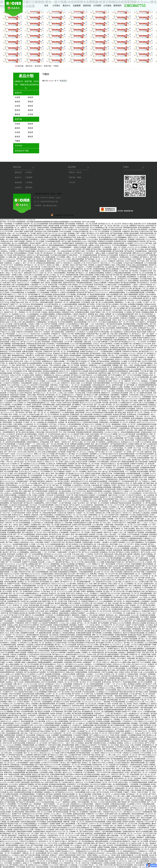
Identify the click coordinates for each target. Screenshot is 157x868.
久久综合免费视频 (148, 403)
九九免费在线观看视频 (113, 363)
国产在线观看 (137, 820)
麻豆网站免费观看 (130, 275)
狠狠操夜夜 (82, 304)
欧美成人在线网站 (79, 336)
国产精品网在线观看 (83, 753)
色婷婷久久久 (105, 775)
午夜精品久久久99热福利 (131, 753)
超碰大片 (26, 863)
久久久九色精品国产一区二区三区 (60, 733)
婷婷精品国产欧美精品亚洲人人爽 (29, 639)
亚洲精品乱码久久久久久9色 (114, 440)
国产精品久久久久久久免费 (46, 251)
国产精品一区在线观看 (71, 363)
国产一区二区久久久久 (114, 330)
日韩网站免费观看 (81, 348)
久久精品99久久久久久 (130, 582)
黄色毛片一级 (52, 739)
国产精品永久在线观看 (43, 712)
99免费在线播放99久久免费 (83, 523)
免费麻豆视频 (27, 245)
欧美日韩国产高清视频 (68, 226)
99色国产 (47, 542)
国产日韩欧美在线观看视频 (34, 668)
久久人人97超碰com (131, 383)
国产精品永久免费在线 (81, 483)
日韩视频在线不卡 (17, 617)
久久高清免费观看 (73, 261)
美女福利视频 (107, 249)
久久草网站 (67, 714)
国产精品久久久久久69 (62, 751)
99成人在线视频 (136, 790)
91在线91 (101, 715)
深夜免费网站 (115, 395)
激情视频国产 (131, 570)
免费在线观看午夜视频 (24, 832)
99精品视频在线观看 (47, 302)
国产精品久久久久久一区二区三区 (100, 668)
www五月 (3, 782)
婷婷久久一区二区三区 (70, 460)
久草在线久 (147, 487)
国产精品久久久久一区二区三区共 (110, 224)
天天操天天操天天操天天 (109, 580)
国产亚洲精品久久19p (56, 863)
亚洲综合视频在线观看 (64, 405)
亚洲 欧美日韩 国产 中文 (54, 432)
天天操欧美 (127, 330)
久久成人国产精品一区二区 (139, 694)
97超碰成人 (36, 660)
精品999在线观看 (84, 450)
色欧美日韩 (50, 230)
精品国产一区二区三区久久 (130, 363)
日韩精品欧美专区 (112, 479)
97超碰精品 (7, 379)
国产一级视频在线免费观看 (29, 729)
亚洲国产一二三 (30, 444)
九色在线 (110, 845)
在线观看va (35, 704)
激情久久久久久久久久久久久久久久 (68, 708)
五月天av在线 (22, 452)
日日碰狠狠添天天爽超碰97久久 (133, 568)
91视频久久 (84, 615)
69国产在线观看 (20, 241)
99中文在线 (49, 719)
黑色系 (30, 102)
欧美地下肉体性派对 (103, 306)
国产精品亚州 (98, 751)
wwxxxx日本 (9, 776)
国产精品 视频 (19, 837)
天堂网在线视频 (43, 637)
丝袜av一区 (11, 234)
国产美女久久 (137, 334)
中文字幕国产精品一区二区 (18, 269)
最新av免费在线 (76, 497)
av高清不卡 (57, 688)
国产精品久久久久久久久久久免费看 (106, 621)
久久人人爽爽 (70, 340)
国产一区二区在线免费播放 (93, 826)
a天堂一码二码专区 (34, 568)
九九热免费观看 (33, 741)
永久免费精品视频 (133, 617)
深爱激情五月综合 (68, 312)
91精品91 (52, 536)
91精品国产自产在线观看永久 (119, 765)
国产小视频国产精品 (74, 763)
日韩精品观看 (45, 442)
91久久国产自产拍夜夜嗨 (49, 324)
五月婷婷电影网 (59, 495)
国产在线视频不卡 (148, 330)
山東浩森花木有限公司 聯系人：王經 (47, 194)
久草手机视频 (21, 867)
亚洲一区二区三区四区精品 (144, 314)
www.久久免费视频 (7, 712)
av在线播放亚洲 (32, 298)
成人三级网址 (55, 582)
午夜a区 (136, 704)
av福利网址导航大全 (113, 442)
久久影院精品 (46, 531)
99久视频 (129, 592)
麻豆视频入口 (57, 633)
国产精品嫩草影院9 (120, 641)
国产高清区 (10, 678)
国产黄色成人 (73, 837)
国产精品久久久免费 (91, 395)
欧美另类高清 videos (38, 782)
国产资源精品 (26, 411)
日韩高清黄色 (38, 641)
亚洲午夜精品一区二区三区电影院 (23, 328)
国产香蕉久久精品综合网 (75, 775)
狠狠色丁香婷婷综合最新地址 (26, 627)
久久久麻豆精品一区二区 (36, 643)
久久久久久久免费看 (26, 597)
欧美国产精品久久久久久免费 (24, 830)
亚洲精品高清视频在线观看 (100, 839)
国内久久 (152, 379)
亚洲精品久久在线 (89, 306)
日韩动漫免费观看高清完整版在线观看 (128, 698)
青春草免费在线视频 (138, 763)
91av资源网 (129, 243)
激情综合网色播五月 (43, 818)
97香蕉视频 (32, 346)
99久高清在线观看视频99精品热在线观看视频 (23, 828)
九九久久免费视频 (20, 558)
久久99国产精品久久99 (135, 839)
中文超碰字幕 (78, 773)
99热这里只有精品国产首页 (109, 536)
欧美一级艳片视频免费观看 (129, 294)
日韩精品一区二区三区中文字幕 (68, 682)
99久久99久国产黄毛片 (73, 493)
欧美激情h (20, 672)
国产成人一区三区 (91, 658)
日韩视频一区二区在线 (121, 719)
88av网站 (14, 499)
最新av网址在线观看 (22, 658)
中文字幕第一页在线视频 (73, 761)
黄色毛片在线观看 (79, 586)
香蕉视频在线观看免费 (84, 283)
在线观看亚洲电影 (24, 420)
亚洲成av (114, 306)
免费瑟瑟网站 (117, 487)
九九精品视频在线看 (17, 293)
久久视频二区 (146, 717)
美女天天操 (77, 715)
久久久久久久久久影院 (71, 501)
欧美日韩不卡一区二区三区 (51, 320)
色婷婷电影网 (67, 607)
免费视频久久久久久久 (125, 588)
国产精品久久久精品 (29, 788)
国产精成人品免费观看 (54, 794)
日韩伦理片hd (69, 776)
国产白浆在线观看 (69, 609)
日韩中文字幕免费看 (140, 603)
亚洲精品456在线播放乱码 (107, 731)
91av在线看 (90, 332)
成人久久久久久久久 (8, 413)
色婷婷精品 (21, 645)
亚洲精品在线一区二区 (81, 684)
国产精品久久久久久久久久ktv (100, 291)
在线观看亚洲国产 (23, 481)
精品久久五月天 (95, 609)
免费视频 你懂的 (114, 666)
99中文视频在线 (84, 257)
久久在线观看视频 (10, 401)
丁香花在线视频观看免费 (32, 776)
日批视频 (110, 519)
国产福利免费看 (23, 326)
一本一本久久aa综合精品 (36, 493)
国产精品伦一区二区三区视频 (35, 381)
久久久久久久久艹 (62, 440)
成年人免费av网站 (25, 491)
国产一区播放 (33, 706)
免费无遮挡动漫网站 (35, 371)
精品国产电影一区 (17, 436)
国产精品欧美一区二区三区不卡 (111, 645)
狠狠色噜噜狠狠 (136, 786)
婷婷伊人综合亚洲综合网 (56, 576)
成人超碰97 (66, 534)
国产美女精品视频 (111, 653)
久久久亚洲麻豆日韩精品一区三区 (96, 782)
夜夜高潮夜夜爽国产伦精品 (38, 226)
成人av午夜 (4, 267)
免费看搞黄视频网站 (45, 662)
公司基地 (107, 6)
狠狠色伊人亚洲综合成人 (121, 517)
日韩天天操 (86, 863)
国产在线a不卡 (101, 843)
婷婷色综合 (110, 615)
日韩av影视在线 (91, 381)
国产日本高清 (49, 379)
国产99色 (13, 552)
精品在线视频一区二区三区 (56, 291)
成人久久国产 (73, 316)
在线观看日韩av (90, 466)
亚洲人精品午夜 (31, 460)
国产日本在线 (136, 330)
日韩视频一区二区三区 (112, 780)
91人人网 (11, 479)
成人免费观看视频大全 (95, 698)
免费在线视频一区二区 (98, 330)
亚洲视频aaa (23, 568)
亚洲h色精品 (98, 769)
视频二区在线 (31, 369)
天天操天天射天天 (109, 509)
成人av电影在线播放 (13, 664)
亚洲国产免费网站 (94, 436)
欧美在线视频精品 (21, 253)
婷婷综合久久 (86, 308)
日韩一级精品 (102, 411)
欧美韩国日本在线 (120, 241)
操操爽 (150, 782)
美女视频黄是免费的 (14, 533)
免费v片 (11, 826)
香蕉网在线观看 (80, 334)
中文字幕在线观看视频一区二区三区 (137, 849)
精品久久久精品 (70, 462)
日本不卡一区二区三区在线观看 (100, 824)
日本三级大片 (19, 273)
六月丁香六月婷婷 (64, 692)
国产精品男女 (134, 271)
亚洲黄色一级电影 (46, 737)
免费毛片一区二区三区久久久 (131, 397)
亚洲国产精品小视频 (47, 300)
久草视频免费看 (21, 306)
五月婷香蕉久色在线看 (123, 747)
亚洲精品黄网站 (108, 556)
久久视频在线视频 (21, 529)
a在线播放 (6, 338)
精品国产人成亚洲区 (105, 796)
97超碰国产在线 (133, 715)
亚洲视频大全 (114, 257)
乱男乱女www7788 (119, 664)
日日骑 (59, 403)
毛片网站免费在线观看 (90, 458)
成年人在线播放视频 (117, 438)
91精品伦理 (44, 338)
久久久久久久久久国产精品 (143, 243)
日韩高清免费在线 (72, 291)
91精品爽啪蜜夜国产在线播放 (75, 759)
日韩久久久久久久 (141, 664)
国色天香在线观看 (135, 857)
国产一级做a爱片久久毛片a (54, 279)
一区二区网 (4, 271)
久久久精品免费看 (151, 643)
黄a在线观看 (9, 830)
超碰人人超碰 (28, 436)
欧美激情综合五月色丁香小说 (84, 666)
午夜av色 (15, 466)
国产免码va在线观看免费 (51, 590)
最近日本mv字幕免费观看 (98, 619)
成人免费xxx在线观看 (31, 690)
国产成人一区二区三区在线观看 (66, 645)
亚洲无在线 (55, 456)
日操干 (136, 696)
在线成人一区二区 (49, 430)
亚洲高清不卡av (151, 776)
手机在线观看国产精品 (111, 499)
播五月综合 (9, 361)
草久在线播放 (61, 704)
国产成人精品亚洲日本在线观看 (33, 607)
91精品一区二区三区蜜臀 (140, 841)
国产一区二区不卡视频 (26, 566)
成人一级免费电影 (35, 804)
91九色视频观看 (31, 293)
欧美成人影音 (19, 361)
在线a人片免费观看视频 (47, 517)
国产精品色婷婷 (95, 354)
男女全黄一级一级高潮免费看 (72, 328)
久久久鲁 (71, 287)
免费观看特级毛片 (136, 853)
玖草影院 (107, 674)
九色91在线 (98, 310)
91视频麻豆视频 (82, 489)
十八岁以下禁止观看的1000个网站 (42, 487)
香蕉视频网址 (90, 830)
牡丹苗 (30, 114)
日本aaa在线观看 (43, 649)
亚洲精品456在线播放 (66, 239)
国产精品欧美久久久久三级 (99, 257)
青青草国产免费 (75, 702)
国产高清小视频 (139, 572)
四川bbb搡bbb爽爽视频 (34, 407)
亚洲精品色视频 (98, 680)
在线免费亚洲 (131, 277)
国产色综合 (122, 485)
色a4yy (38, 318)
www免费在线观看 (68, 413)
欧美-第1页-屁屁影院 (97, 377)
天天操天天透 (100, 304)
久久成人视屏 (117, 310)
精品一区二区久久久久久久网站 (24, 629)
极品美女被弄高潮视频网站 (76, 369)
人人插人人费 (38, 847)
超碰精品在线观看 (79, 814)
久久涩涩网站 (78, 826)
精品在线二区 (32, 452)
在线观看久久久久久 (19, 314)
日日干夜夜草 (145, 617)
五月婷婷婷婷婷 (30, 519)
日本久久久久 (117, 727)
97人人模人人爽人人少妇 (53, 336)
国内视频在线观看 (49, 749)
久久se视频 (14, 572)
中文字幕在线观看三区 (29, 367)
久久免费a (139, 302)
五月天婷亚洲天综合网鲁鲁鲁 (96, 430)
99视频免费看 (31, 389)
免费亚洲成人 (81, 674)
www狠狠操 (131, 804)
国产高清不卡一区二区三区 (75, 830)
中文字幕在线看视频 (118, 702)
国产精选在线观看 (81, 696)
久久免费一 (73, 656)
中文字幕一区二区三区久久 (114, 643)
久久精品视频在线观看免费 (125, 314)
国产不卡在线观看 (22, 226)
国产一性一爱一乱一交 (41, 413)
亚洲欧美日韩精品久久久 (90, 601)
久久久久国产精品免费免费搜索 (81, 344)
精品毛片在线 (92, 472)
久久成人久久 (25, 385)
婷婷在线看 (41, 395)
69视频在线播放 (10, 477)
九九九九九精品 (93, 239)
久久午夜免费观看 (79, 676)
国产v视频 (100, 780)
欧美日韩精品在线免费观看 (98, 481)
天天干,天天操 (52, 843)
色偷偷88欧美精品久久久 (26, 391)
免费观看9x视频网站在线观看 (80, 444)
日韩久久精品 (112, 326)
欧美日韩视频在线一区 (85, 828)
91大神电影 (28, 405)
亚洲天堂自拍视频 (19, 743)
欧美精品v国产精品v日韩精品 (41, 731)
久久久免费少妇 (102, 418)
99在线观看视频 (151, 533)
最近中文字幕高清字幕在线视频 (134, 633)
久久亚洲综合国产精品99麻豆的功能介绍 (121, 692)
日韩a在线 (140, 409)
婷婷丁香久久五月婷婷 (136, 706)
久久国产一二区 (110, 684)
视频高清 (66, 519)
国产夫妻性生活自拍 (87, 832)
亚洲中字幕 (5, 613)
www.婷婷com (80, 723)
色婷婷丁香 (115, 289)
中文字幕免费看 (23, 804)
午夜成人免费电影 (97, 533)
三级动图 (42, 550)
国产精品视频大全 (34, 294)
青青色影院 (102, 658)
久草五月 (96, 344)
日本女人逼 (130, 664)
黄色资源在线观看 (43, 867)
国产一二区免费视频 (148, 556)
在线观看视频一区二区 (12, 228)
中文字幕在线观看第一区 (31, 826)
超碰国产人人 (130, 731)
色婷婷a (53, 714)
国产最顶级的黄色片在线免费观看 (23, 318)
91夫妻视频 (144, 534)
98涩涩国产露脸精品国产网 (133, 389)
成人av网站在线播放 (118, 475)
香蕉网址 (76, 857)
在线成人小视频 (34, 324)
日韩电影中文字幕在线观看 (23, 428)
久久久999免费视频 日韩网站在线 (45, 692)
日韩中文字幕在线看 (82, 470)
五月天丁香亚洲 (131, 261)
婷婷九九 (72, 782)
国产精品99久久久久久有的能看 (46, 566)
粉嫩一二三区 (90, 324)
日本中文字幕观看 (116, 792)
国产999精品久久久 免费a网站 (87, 574)
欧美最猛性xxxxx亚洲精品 (148, 499)
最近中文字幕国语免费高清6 (86, 456)
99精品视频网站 (43, 426)
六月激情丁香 (105, 289)
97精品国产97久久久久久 (97, 558)
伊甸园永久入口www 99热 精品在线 (76, 619)
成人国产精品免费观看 (49, 676)
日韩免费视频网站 (66, 247)
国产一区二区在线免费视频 (34, 554)
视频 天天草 (106, 749)
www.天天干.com (83, 409)
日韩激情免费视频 (99, 269)
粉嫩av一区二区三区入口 (45, 546)
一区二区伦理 (141, 342)
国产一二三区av (143, 523)
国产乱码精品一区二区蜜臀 (123, 448)
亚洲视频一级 (152, 651)
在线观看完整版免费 (30, 247)
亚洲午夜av (41, 230)
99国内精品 (54, 385)
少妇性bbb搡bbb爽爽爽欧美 (38, 296)
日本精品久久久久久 (52, 767)
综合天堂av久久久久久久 (78, 721)
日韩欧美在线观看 (43, 228)
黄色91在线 (42, 397)
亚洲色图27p (54, 357)
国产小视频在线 (105, 485)
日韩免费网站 (12, 804)
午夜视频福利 (147, 397)
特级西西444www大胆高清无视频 (82, 804)
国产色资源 (137, 312)
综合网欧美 (20, 554)
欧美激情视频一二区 (70, 391)
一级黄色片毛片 (66, 442)
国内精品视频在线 (151, 609)
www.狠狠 (146, 867)
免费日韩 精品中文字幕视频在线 (25, 849)
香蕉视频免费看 (44, 714)
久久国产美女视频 (65, 694)
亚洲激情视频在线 (79, 810)
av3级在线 (149, 562)
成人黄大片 (133, 255)
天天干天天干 (41, 328)
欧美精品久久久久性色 (68, 828)
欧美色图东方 (37, 509)
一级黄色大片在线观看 (102, 804)
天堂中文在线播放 (108, 672)
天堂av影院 (98, 556)
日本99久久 (64, 389)
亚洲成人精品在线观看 (131, 234)
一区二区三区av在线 (63, 804)
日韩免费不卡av (67, 678)
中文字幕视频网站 (7, 611)
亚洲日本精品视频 (61, 574)
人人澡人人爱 (149, 519)
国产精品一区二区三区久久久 (48, 330)
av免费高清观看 (27, 641)
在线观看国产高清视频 (76, 670)
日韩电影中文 (56, 334)
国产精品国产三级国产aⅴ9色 (26, 259)
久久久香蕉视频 (87, 383)
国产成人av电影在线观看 (21, 808)
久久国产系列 (113, 342)
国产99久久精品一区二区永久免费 (84, 442)
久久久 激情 (51, 597)
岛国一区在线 (50, 851)
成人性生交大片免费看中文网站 (49, 249)
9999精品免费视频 (12, 845)
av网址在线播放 (127, 631)
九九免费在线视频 (129, 456)
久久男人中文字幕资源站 (9, 806)
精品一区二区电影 (120, 247)
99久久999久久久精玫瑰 (105, 763)
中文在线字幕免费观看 (46, 505)
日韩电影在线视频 (92, 438)
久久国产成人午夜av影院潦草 (138, 230)
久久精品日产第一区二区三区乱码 (113, 625)
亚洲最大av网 (119, 751)
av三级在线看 (40, 717)
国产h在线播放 (70, 224)
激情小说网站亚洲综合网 (68, 820)
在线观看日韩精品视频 (145, 521)
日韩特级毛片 (72, 784)
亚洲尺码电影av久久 (83, 710)
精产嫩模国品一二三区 (83, 564)
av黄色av (136, 285)
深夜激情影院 (80, 411)
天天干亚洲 (53, 857)
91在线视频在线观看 (135, 735)
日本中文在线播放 (65, 232)
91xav (120, 544)
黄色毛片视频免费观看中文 (29, 517)
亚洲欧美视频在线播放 (35, 348)
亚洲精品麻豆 (77, 458)
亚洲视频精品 (24, 670)
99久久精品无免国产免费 (40, 820)
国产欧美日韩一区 (134, 350)
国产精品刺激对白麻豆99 (119, 444)
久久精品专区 (21, 389)
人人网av (139, 835)
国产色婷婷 (4, 330)
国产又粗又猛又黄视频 (33, 855)
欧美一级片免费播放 (58, 474)
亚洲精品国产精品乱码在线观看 (121, 503)
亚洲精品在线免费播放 (97, 273)
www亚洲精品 (56, 698)
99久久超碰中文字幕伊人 (89, 475)
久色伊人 (129, 725)
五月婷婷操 (73, 639)
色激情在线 (89, 834)
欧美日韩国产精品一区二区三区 (17, 483)
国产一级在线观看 (115, 568)
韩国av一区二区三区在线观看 (39, 373)
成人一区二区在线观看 (138, 798)
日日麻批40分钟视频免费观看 (57, 790)
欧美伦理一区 (149, 710)
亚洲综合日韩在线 (130, 332)
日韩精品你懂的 (88, 542)
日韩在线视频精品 (31, 527)
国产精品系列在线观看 (115, 324)
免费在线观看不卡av (60, 308)
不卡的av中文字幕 (89, 861)
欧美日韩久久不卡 (140, 224)
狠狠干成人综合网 (45, 499)
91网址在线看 (121, 265)
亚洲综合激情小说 (120, 300)
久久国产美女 (124, 271)
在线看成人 (122, 653)
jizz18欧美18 (81, 332)
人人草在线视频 (48, 310)
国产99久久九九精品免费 (90, 552)
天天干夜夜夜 (147, 786)
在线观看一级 (63, 422)
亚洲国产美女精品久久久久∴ (90, 352)
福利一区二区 (121, 769)
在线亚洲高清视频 (14, 749)
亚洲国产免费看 (55, 824)
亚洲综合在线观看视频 (100, 568)
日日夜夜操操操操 (61, 849)
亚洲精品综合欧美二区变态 (146, 515)
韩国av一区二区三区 (20, 300)
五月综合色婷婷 (28, 336)
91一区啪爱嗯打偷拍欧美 (100, 450)
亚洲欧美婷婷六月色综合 (32, 592)
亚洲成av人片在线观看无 (133, 607)
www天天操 (144, 576)
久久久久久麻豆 (122, 684)
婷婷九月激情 (60, 830)
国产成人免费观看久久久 (114, 269)
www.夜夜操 (29, 479)
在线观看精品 (19, 265)
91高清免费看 (151, 316)
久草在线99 (41, 450)
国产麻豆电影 (143, 741)
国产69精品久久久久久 (46, 483)
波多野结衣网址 (35, 320)
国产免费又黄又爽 (111, 680)
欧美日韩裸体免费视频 (57, 224)
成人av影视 (133, 328)
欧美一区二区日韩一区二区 (126, 346)
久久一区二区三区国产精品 (103, 493)
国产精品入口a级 (137, 672)
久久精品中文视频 (34, 414)
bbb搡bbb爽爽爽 (66, 611)
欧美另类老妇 (145, 281)
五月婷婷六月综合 (150, 497)
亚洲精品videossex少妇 (118, 511)
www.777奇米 (47, 477)
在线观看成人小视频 (22, 277)
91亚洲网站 (83, 472)
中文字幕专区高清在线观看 (145, 454)
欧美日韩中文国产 (92, 320)
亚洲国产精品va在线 (17, 302)
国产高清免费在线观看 (64, 597)
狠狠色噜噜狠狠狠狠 (23, 477)
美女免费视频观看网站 (27, 794)
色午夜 (67, 444)
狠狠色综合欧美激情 (78, 381)
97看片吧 (4, 835)
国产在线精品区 (21, 741)
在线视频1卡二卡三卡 (78, 407)
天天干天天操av (32, 397)
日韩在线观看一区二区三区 (124, 525)
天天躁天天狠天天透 (118, 739)
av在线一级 (76, 503)
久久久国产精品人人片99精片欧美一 (83, 253)
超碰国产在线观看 (83, 609)
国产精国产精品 (149, 483)
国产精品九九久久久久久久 (89, 566)
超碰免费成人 (74, 373)
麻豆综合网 (113, 403)
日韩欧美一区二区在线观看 (43, 306)
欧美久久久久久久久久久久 (146, 422)
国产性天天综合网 (103, 792)
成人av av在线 (40, 271)
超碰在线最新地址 (94, 649)
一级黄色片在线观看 (80, 247)
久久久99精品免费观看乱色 (82, 733)
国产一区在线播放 (6, 224)
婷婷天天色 (108, 533)
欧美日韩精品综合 (20, 255)
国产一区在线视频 (6, 621)
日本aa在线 (76, 554)
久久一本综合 (51, 403)
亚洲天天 (110, 834)
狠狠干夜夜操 (149, 706)
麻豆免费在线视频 (86, 647)
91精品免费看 (98, 499)
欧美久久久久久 (106, 245)
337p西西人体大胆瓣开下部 (95, 267)
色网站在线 (57, 706)
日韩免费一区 (12, 739)
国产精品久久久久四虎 (61, 702)
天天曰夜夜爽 (59, 660)
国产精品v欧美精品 (103, 348)
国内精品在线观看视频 (51, 371)
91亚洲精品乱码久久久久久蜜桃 (135, 751)
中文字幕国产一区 (139, 259)
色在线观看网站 (86, 385)
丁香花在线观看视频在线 (25, 651)
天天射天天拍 (105, 607)
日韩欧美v (83, 857)
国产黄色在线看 (138, 497)
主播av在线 (87, 342)
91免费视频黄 (35, 283)
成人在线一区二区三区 (100, 733)
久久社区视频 (33, 483)
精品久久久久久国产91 (136, 830)
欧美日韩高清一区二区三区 (124, 778)
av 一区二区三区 (74, 385)
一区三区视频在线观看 (88, 279)
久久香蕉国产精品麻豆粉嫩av (26, 251)
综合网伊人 (102, 296)
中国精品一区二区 (116, 527)
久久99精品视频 (81, 346)
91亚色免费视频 (80, 792)
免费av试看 (129, 688)
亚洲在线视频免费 (97, 710)
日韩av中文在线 (88, 405)
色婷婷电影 (92, 696)
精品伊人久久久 (6, 721)
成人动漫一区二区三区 (32, 556)
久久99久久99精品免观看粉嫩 (141, 645)
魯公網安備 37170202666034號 (62, 215)
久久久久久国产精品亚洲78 (118, 757)
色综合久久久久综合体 (144, 531)
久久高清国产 (41, 291)
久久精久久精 (78, 517)
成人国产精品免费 (46, 690)
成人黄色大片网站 (6, 424)
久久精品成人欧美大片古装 (109, 454)
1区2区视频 (48, 796)
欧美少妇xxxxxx (45, 753)
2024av (125, 230)
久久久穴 (104, 261)
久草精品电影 (18, 599)
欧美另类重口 (75, 867)
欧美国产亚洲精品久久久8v (146, 338)
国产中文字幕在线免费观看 (40, 470)
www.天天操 (36, 474)
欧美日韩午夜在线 (64, 739)
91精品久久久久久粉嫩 (14, 489)
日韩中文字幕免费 (101, 666)
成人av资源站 (111, 658)
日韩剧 (104, 354)
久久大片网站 (127, 487)
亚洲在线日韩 (37, 405)
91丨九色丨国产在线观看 (61, 800)
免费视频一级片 (118, 365)
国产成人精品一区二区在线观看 (26, 230)
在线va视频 (38, 708)
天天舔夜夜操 (70, 780)
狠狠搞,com (36, 700)
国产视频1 (41, 666)
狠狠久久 (28, 615)
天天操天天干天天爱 (48, 466)
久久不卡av (28, 409)
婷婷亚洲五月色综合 (149, 857)
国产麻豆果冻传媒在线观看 (137, 641)
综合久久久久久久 (24, 283)
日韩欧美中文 (65, 383)
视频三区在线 (113, 495)
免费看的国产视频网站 (27, 784)
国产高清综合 (137, 749)
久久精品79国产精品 (11, 491)
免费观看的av (119, 302)
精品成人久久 (21, 407)
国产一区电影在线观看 (62, 300)
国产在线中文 (145, 306)
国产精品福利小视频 (113, 737)
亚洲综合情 (143, 540)
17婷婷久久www (96, 639)
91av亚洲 (133, 405)
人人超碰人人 (18, 263)
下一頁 (59, 81)
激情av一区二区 (132, 769)
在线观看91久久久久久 (67, 357)
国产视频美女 (77, 405)
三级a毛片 (66, 688)
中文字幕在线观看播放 (120, 245)
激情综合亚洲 (109, 554)
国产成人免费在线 (54, 678)
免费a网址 (137, 554)
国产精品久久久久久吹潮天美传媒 (68, 647)
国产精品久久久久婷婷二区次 (58, 755)
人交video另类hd (111, 853)
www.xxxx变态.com (108, 578)
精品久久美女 (125, 745)
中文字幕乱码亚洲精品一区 (22, 700)
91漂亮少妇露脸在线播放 (94, 586)
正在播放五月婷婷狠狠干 (143, 438)
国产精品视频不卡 (40, 501)
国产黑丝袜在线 (75, 440)
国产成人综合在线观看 (133, 308)
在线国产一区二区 (72, 472)
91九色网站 (27, 468)
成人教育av (94, 401)
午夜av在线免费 (17, 468)
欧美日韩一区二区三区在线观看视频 (36, 224)
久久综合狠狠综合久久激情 (75, 324)
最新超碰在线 (64, 499)
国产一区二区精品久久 (143, 481)
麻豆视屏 (59, 562)
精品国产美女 (63, 418)
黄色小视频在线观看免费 (122, 477)
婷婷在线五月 (33, 418)
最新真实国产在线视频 (18, 395)
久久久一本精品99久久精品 (65, 267)
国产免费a (29, 413)
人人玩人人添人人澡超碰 (68, 623)
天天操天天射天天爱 (146, 232)
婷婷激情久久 (108, 719)
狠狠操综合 (125, 737)
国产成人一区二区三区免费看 (87, 623)
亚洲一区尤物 (138, 487)
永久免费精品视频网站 (48, 314)
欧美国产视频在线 (105, 706)
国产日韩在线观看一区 (105, 277)
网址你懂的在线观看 (31, 837)
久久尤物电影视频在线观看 (135, 293)
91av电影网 (105, 527)
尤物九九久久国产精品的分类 (106, 279)
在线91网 (114, 399)
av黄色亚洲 (44, 594)
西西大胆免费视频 (78, 259)
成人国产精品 (66, 700)
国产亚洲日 (141, 367)
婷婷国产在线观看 (129, 822)
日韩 (72, 743)
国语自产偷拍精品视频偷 (73, 355)
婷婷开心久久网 (42, 234)
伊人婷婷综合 (50, 666)
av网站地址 (111, 857)
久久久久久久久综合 (31, 684)
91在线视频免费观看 (57, 761)
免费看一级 (142, 401)
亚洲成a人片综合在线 (44, 540)
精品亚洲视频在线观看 (98, 294)
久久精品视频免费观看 (70, 304)
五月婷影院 (127, 826)
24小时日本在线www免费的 (104, 786)
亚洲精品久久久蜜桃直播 (137, 316)
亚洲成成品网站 (105, 739)
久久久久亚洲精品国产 (144, 300)
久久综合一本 (61, 617)
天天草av (104, 649)
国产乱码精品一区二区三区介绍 (110, 401)
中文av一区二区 (118, 381)
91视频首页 (112, 261)
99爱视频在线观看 (28, 745)
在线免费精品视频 (147, 291)
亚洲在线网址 (86, 548)
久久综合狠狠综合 (136, 493)
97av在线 (133, 515)
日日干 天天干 (15, 377)
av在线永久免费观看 (100, 283)
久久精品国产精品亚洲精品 (102, 727)
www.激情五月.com (138, 546)
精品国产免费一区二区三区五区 (146, 566)
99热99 (115, 320)
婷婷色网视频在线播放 (47, 696)
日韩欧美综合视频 (18, 668)
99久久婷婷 (10, 239)
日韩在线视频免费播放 (83, 839)
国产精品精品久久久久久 (127, 342)
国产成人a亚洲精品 (113, 304)
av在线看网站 (145, 601)
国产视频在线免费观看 (127, 416)
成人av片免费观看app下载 (99, 228)
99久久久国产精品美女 (51, 533)
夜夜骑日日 (115, 379)
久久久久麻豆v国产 (126, 621)
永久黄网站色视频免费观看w (130, 780)
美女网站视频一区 (83, 294)
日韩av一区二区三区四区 (33, 361)
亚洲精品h (37, 257)
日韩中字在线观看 (15, 694)
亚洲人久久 (117, 631)
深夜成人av (142, 287)
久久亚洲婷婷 (59, 487)
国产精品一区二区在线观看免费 (31, 475)
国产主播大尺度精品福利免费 (28, 499)
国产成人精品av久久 (43, 519)
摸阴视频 (50, 397)
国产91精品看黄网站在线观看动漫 (145, 621)
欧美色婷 (59, 714)
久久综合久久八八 (43, 357)
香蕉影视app (55, 287)
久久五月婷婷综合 (87, 505)
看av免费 (41, 719)
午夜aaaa (133, 678)
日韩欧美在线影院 (31, 330)
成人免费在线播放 (14, 822)
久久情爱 (32, 544)
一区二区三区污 (129, 544)
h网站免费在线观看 (102, 841)
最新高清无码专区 (69, 283)
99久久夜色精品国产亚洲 (23, 474)
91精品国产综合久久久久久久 (113, 812)
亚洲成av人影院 (13, 625)
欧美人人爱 (24, 865)
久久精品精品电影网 (7, 623)
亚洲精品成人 (50, 684)
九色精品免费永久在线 (52, 348)
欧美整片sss (109, 273)
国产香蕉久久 (17, 796)
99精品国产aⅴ (147, 820)
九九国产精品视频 (51, 493)
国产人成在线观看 (27, 708)
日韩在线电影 (71, 558)
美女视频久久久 (132, 511)
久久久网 (43, 780)
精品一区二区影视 (126, 704)
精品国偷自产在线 (81, 287)
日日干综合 (34, 505)
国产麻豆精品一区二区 (53, 395)
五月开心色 (23, 472)
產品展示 (38, 66)
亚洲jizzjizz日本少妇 (147, 395)
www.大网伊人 (100, 814)
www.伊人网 (68, 342)
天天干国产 (105, 357)
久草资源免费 (19, 637)
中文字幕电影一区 (119, 613)
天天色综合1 (62, 424)
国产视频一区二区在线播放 (91, 271)
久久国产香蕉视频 (132, 668)
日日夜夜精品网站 (107, 352)
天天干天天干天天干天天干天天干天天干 (78, 487)
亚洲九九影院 (41, 444)
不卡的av (58, 578)
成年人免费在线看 (135, 586)
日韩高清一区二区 (84, 639)
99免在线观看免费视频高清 (36, 403)
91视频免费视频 (143, 560)
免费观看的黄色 (25, 696)
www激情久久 (101, 336)
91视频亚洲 (126, 232)
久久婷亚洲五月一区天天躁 (124, 430)
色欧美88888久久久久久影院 (79, 379)
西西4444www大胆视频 (61, 631)
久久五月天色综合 (138, 743)
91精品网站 (138, 778)
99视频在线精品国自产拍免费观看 (35, 289)
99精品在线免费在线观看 (61, 367)
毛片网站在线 (52, 322)
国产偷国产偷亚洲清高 (38, 481)
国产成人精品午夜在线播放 (25, 432)
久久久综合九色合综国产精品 (119, 816)
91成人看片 (32, 357)
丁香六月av (10, 462)
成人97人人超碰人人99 (72, 279)
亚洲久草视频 (31, 511)
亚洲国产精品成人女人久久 (41, 560)
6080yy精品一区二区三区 (92, 517)
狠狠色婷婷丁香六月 (31, 273)
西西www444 (59, 776)
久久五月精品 (43, 771)
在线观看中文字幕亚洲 (118, 839)
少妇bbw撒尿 (19, 232)
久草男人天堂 (5, 381)
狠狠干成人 (137, 391)
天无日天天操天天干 (93, 263)
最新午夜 (69, 401)
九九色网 (57, 700)
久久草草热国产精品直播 (19, 706)
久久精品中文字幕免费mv (11, 383)
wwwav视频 (8, 438)
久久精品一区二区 (29, 422)
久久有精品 (149, 625)
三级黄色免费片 (62, 552)
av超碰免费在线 (32, 662)
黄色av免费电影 (134, 281)
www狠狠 (133, 338)
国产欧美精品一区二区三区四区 (89, 464)
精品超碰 (3, 470)
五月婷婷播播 (107, 633)
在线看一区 (18, 678)
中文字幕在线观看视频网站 (112, 639)
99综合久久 (143, 237)
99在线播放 (107, 491)
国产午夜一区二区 (60, 352)
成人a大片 (97, 712)
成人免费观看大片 (42, 745)
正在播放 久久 (12, 619)
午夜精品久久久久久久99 (82, 531)
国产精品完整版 (118, 251)
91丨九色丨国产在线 (120, 595)
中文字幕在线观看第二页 (59, 629)
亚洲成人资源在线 (54, 686)
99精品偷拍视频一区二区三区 (141, 796)
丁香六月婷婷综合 (55, 365)
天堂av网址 (58, 773)
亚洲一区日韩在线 (141, 788)
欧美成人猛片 (100, 755)
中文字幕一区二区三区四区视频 (143, 273)
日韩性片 (9, 629)
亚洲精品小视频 (124, 790)
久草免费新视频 (52, 239)
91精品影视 (95, 485)
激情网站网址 (117, 776)
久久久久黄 (135, 615)
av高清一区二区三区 (46, 273)
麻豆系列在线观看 (101, 725)
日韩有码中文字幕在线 (130, 352)
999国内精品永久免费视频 (127, 818)
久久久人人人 (30, 340)
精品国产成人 (137, 460)
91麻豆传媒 (62, 450)
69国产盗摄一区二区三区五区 (14, 527)
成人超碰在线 (110, 267)
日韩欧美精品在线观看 (118, 804)
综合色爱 (106, 403)
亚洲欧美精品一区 (125, 334)
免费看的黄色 (115, 361)
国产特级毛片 (119, 411)
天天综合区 (77, 686)
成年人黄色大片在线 (135, 340)
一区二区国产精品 (67, 338)
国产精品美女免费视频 (129, 283)
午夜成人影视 (116, 855)
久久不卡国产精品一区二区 (79, 479)
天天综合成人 (58, 363)
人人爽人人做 (130, 302)
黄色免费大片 (75, 367)
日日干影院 (141, 261)
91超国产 (128, 625)
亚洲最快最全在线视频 (148, 615)
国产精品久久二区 (82, 273)
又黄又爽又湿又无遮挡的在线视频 (112, 676)
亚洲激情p (133, 422)
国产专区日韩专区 (151, 847)
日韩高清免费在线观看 (52, 725)
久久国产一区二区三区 (55, 580)
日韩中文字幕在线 (30, 603)
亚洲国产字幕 (52, 296)
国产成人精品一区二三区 (104, 452)
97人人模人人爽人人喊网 (122, 796)
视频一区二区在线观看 (148, 320)
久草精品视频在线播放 (46, 656)
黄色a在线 (9, 599)
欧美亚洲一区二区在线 (25, 739)
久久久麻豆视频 (98, 525)
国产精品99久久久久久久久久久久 (97, 293)
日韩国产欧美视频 (122, 651)
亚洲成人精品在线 (30, 450)
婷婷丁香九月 (100, 468)
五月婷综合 (20, 859)
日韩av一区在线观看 (139, 826)
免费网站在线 (133, 540)
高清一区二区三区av (32, 302)
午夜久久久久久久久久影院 (38, 733)
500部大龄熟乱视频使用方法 (59, 867)
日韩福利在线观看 (34, 269)
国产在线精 (68, 712)
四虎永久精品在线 (32, 737)
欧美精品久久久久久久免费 (130, 442)
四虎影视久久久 (83, 584)
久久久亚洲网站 (63, 468)
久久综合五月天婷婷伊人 (134, 495)
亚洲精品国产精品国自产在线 (120, 348)
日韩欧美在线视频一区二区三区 (58, 778)
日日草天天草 (99, 554)
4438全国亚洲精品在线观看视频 (102, 656)
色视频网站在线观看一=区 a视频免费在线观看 (36, 633)
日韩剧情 (62, 324)
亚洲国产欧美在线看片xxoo (99, 757)
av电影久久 (16, 721)
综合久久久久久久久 (59, 584)
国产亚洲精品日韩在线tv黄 (19, 613)
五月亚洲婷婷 (86, 302)
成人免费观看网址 (125, 814)
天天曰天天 (51, 527)
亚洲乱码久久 (104, 420)
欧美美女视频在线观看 (127, 454)
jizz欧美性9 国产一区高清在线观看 (54, 595)
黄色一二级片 (129, 365)
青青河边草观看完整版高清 (97, 857)
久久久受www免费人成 (40, 245)
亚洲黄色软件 (47, 438)
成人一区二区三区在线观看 (30, 664)
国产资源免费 (142, 275)
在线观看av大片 (148, 845)
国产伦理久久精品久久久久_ (60, 808)
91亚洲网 (12, 251)
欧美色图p (151, 428)
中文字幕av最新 (80, 393)
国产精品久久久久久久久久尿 (72, 560)
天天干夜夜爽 (67, 814)
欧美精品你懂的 (23, 505)
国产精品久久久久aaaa (21, 373)
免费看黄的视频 (88, 725)
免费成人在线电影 (15, 759)
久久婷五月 (111, 407)
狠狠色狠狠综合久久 (130, 851)
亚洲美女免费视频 (10, 495)
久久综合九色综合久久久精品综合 (39, 287)
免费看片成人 (45, 816)
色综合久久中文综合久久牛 (126, 863)
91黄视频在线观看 (83, 226)
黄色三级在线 (43, 298)
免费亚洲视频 (40, 694)
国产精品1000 (28, 503)
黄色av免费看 (54, 820)
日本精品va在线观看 (103, 721)
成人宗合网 (61, 594)
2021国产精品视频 (92, 511)
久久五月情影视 (146, 442)
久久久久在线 (108, 686)
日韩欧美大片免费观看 (128, 318)
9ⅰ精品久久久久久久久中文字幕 (111, 753)
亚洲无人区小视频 (53, 265)
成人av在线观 (7, 592)
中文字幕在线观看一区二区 (124, 834)
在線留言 (18, 187)
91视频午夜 (90, 814)
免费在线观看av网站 (61, 656)
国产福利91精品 (75, 521)
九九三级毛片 (20, 576)
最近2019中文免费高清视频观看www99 (40, 751)
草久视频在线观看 (43, 460)
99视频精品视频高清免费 (90, 497)
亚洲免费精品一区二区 (9, 851)
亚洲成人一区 (62, 409)
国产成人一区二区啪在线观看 (119, 355)
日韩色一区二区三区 (129, 424)
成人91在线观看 (60, 310)
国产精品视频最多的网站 (81, 401)
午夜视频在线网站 (80, 239)
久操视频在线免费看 (41, 857)
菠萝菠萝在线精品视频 (131, 550)
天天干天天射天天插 (29, 759)
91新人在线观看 (136, 745)
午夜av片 (55, 715)
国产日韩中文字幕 (120, 296)
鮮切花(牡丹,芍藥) (22, 151)
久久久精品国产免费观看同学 (48, 623)
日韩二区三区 (23, 294)
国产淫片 (70, 729)
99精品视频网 (132, 523)
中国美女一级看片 (35, 609)
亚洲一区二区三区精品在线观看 (129, 320)
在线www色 (132, 861)
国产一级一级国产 (148, 334)
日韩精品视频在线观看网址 (98, 448)
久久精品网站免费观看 (54, 328)
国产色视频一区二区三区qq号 (87, 704)
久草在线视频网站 (121, 237)
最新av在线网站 (6, 668)
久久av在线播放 (24, 595)
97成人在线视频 (143, 420)
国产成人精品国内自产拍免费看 (35, 672)
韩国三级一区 (10, 820)
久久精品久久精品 (18, 855)
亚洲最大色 (103, 566)
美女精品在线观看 (47, 619)
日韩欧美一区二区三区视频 (35, 241)
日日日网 (65, 350)
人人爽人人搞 (62, 393)
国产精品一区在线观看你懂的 (24, 712)
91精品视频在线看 (149, 804)
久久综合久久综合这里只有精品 (51, 826)
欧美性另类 (120, 849)
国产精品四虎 (87, 761)
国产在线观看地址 (148, 790)
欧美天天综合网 (82, 462)
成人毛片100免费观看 (145, 682)
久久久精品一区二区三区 (141, 466)
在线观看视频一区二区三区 (88, 796)
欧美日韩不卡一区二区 (47, 841)
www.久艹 (59, 802)
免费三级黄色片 (87, 521)
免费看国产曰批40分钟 (137, 226)
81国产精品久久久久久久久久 (58, 837)
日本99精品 (41, 798)
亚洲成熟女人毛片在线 (108, 552)
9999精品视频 (121, 409)
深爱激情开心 (17, 235)
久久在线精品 (79, 743)
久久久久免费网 (145, 715)
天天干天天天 (18, 450)
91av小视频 (100, 562)
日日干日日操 (35, 466)
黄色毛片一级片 (70, 489)
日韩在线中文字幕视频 (113, 617)
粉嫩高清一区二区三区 (119, 830)
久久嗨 (94, 849)
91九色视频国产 (44, 824)
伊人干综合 (137, 448)
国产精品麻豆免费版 (46, 688)
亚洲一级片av (46, 474)
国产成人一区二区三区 (141, 379)
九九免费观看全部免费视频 (102, 487)
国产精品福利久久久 (65, 676)
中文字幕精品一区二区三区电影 (109, 287)
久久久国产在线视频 (141, 525)
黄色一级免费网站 (127, 507)
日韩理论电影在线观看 (91, 422)
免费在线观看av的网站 (46, 578)
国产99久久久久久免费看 (109, 434)
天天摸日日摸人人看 (50, 475)
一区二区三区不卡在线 (109, 259)
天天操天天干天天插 (93, 676)
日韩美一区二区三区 (12, 580)
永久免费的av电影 (134, 436)
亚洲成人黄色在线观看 (114, 822)
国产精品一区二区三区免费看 (38, 806)
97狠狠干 (110, 296)
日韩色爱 (109, 550)
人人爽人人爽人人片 (129, 660)
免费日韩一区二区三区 (28, 228)
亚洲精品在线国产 (133, 708)
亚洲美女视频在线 (127, 855)
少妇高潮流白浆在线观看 (120, 393)
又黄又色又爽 (108, 865)
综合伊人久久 (127, 513)
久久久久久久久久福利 (124, 460)
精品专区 (3, 320)
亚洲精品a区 (123, 239)
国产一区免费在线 (61, 420)
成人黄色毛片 (13, 249)
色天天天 (42, 684)
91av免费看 (76, 546)
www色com (78, 776)
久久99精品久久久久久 (49, 468)
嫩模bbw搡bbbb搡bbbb (87, 798)
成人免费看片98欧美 (148, 619)
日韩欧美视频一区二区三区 (101, 794)
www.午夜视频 (34, 658)
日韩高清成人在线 (40, 232)
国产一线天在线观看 (108, 564)
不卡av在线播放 (117, 263)
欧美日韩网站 (95, 434)
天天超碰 (75, 232)
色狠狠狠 (129, 739)
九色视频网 (55, 735)
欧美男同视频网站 (102, 416)
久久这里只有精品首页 (25, 393)
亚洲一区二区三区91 (90, 318)
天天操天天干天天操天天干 (126, 599)
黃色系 (30, 106)
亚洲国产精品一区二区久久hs (77, 452)
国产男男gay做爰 (121, 413)
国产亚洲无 (90, 806)
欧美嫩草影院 (22, 550)
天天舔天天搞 (44, 741)
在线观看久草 (21, 735)
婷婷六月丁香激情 (17, 448)
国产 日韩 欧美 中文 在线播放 (81, 300)
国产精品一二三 (37, 590)
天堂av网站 (133, 401)
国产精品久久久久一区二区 (66, 859)
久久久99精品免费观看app (28, 824)
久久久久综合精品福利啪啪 (45, 802)
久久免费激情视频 (105, 365)
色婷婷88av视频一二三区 (39, 552)
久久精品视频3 (5, 617)
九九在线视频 (98, 719)
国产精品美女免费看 (38, 757)
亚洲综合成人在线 (7, 241)
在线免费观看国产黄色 (71, 566)
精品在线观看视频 (80, 322)
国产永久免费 (66, 241)
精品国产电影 (116, 397)
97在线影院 (141, 678)
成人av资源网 (150, 763)
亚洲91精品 (45, 855)
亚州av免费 (132, 649)
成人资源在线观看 (65, 491)
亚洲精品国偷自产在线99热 (137, 241)
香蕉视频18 (149, 800)
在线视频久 (135, 723)
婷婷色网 (92, 534)
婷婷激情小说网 (123, 853)
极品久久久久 (68, 773)
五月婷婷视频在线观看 (53, 241)
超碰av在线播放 (35, 763)
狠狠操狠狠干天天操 (134, 653)
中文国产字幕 (88, 719)
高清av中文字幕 (16, 375)
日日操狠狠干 (60, 757)
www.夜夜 (10, 782)
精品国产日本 (10, 609)
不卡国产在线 (89, 694)
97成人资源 (127, 310)
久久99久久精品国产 (143, 456)
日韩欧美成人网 (24, 835)
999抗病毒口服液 (89, 843)
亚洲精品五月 (68, 483)
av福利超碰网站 (58, 662)
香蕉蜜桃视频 (49, 420)
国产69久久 (146, 460)
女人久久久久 (37, 456)
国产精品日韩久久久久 (147, 352)
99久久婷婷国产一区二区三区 (35, 861)
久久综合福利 (142, 729)
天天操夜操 (126, 776)
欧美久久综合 (91, 792)
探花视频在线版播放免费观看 (114, 710)
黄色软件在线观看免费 (8, 859)
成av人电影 (102, 845)
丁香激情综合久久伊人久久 (138, 245)
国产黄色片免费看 (24, 731)
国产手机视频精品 (147, 363)
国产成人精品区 (21, 287)
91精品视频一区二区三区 (39, 285)
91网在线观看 (148, 359)
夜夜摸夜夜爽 (118, 550)
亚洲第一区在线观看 (69, 235)
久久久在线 (128, 497)
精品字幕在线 (29, 617)
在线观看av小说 (49, 792)
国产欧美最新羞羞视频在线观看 (79, 420)
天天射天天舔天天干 (119, 523)
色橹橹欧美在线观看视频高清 (118, 371)
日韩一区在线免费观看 (120, 706)
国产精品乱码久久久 (7, 771)
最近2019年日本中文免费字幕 (29, 625)
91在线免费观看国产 (125, 285)
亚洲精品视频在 (52, 452)
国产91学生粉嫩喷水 (115, 375)
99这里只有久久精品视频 (29, 601)
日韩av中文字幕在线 (62, 505)
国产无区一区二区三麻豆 (66, 747)
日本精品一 (91, 674)
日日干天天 (116, 373)
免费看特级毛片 (55, 413)
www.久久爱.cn (39, 725)
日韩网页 (62, 493)
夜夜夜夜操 (42, 527)
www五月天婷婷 (76, 249)
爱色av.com (55, 531)
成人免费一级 (104, 334)
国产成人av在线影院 (63, 749)
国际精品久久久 (92, 688)
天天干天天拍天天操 (65, 715)
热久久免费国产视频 (14, 470)
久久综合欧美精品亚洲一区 (9, 517)
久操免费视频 (68, 666)
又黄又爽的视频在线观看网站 (112, 832)
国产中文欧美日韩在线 (102, 570)
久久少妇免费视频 (43, 293)
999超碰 (50, 458)
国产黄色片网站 (96, 249)
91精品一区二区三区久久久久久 (76, 436)
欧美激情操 (123, 717)
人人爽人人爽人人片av (114, 755)
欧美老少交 (28, 509)
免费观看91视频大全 (59, 438)
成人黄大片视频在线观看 (116, 725)
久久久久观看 (9, 387)
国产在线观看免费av (78, 627)
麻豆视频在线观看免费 (92, 631)
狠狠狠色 (92, 416)
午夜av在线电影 (114, 318)
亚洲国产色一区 (135, 654)
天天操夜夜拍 (43, 277)
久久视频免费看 (54, 338)
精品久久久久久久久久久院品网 (91, 403)
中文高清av (131, 300)
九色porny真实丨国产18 (143, 733)
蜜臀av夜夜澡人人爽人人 (26, 790)
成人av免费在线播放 (62, 721)
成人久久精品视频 (85, 794)
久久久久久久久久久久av (25, 454)
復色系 (17, 102)
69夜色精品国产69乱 (87, 399)
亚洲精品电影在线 (129, 832)
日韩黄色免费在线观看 (90, 715)
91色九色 (91, 788)
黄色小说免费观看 (113, 294)
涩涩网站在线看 (124, 338)
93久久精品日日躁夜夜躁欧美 (108, 322)
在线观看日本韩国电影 (53, 674)
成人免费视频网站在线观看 (55, 489)
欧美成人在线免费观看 (49, 428)
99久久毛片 (7, 513)
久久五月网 (67, 554)
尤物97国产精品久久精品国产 (17, 715)
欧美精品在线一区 (21, 296)
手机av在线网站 (81, 357)
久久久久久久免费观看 (134, 475)
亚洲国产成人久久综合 (92, 767)
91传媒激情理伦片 (123, 808)
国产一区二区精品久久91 (119, 281)
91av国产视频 (35, 808)
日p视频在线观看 (41, 391)
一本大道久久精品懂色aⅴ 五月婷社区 (70, 318)
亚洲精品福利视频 (108, 605)
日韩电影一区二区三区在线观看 (109, 540)
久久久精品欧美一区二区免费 (26, 234)
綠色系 (30, 110)
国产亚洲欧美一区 (117, 529)
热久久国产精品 (8, 253)
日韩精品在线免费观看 (88, 418)
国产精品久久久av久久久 (43, 710)
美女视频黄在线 (87, 712)
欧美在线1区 (44, 635)
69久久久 (39, 430)
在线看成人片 (88, 621)
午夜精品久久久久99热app (107, 688)
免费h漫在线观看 (28, 352)
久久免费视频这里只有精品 (103, 664)
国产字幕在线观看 (137, 348)
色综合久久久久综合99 (123, 359)
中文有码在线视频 (15, 352)
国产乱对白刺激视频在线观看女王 (12, 767)
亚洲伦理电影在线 (18, 340)
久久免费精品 (135, 257)
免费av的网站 (127, 771)
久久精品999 (13, 505)
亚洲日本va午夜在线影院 (25, 332)
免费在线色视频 (105, 723)
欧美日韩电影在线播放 (99, 519)
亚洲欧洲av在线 (115, 590)
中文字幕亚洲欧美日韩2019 (56, 672)
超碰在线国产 (13, 835)
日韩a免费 (78, 692)
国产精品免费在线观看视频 (53, 641)
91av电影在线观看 (108, 302)
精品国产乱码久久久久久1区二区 (57, 832)
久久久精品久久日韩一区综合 (82, 700)
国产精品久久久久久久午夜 (134, 710)
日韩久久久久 (140, 810)
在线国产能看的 (96, 312)
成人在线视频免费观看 (97, 409)
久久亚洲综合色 (95, 230)
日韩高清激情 (18, 409)
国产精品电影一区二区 (93, 259)
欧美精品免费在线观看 (91, 536)
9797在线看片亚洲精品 (8, 501)
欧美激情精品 (131, 828)
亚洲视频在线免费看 (82, 312)
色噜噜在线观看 (62, 464)
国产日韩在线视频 (142, 462)
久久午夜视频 (71, 294)
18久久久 (147, 416)
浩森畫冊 (77, 6)
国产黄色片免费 (6, 340)
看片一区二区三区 (29, 263)
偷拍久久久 (80, 782)
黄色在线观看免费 (27, 721)
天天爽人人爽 (120, 509)
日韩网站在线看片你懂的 (53, 607)
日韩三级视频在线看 (31, 399)
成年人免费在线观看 (72, 680)
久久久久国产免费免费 (100, 342)
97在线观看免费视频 (63, 344)
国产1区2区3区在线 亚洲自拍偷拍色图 (23, 666)
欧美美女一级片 (137, 359)
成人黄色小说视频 (61, 588)
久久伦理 (122, 495)
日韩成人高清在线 (42, 365)
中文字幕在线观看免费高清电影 (29, 619)
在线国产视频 (146, 654)
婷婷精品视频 (128, 696)
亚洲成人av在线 (113, 566)
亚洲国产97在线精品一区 (139, 464)
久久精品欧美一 (108, 247)
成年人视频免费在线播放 (27, 800)
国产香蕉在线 (129, 676)
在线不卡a (59, 263)
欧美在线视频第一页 (137, 336)
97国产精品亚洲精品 (46, 515)
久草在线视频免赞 (144, 414)
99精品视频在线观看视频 (122, 273)
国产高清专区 (20, 413)
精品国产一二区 (85, 363)
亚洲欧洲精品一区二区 (96, 515)
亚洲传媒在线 (15, 765)
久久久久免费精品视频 (62, 387)
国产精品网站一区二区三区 (134, 647)
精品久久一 (65, 590)
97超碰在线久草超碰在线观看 (112, 230)
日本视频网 (75, 326)
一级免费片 (106, 397)
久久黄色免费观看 (134, 717)
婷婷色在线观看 (119, 243)
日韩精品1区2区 (79, 729)
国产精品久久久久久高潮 (62, 259)
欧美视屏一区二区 (100, 391)
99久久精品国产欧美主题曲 (24, 692)
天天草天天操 (64, 377)
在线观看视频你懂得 (20, 493)
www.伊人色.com (104, 855)
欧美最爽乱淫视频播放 (136, 304)
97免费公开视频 (100, 275)
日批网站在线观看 (110, 863)
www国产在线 (18, 509)
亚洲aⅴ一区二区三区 (133, 556)
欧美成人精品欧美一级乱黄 (71, 529)
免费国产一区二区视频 (68, 731)
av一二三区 (151, 245)
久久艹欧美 (37, 428)
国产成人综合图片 (64, 481)
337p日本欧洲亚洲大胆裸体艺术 (120, 841)
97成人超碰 (143, 479)
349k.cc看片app (103, 472)
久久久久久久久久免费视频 (12, 745)
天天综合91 (113, 298)
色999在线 (73, 519)
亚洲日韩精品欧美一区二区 (102, 385)
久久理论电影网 (147, 588)
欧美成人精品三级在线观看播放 (137, 265)
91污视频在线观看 (71, 245)
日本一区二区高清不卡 (119, 674)
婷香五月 (153, 849)
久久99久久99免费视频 (122, 548)
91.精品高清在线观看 (59, 416)
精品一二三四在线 (87, 554)
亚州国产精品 (40, 355)
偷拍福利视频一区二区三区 (104, 505)
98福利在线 (30, 344)
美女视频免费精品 (145, 824)
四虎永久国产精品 (107, 548)
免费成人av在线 (94, 245)
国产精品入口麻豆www (15, 536)
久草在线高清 (113, 416)
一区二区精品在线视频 (42, 651)
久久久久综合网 (151, 239)
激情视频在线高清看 (130, 228)
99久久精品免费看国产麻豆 (72, 548)
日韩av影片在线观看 (99, 700)
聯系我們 (117, 6)
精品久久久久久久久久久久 (9, 841)
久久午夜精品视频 (150, 263)
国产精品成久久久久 (67, 470)
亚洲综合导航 (53, 285)
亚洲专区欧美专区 (78, 706)
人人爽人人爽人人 (95, 359)
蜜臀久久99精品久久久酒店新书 (86, 745)
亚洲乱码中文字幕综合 (28, 440)
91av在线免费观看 (38, 615)
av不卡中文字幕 (119, 505)
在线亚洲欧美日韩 (117, 607)
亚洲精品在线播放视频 (91, 328)
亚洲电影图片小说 (81, 243)
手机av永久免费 (107, 641)
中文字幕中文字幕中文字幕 (78, 853)
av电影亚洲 (140, 822)
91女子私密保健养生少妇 (88, 544)
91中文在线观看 (146, 753)
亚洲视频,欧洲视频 (148, 312)
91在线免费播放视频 (29, 586)
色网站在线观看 (26, 775)
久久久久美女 (39, 617)
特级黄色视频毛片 (33, 442)
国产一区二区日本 (107, 226)
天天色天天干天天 (7, 265)
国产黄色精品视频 (136, 517)
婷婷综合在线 (73, 796)
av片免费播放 (111, 743)
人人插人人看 (47, 529)
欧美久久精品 (123, 782)
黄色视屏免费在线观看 (49, 599)
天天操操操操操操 (108, 359)
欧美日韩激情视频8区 (63, 637)
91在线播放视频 (78, 597)
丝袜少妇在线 (10, 631)
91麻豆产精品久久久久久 (108, 588)
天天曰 (52, 637)
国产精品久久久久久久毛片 (53, 554)
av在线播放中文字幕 (24, 495)
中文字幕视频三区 (122, 267)
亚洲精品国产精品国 (135, 635)
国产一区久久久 (44, 564)
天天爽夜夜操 (41, 794)
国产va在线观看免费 (54, 235)
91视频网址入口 (145, 704)
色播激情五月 (67, 706)
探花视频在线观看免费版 (58, 784)
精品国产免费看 (54, 226)
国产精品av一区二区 (70, 562)
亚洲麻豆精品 (75, 414)
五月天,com (95, 420)
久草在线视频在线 (22, 609)
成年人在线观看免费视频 (97, 550)
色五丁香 (124, 649)
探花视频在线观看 (32, 350)
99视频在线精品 (33, 550)
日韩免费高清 (55, 470)
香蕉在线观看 (7, 422)
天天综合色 (149, 267)
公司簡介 (56, 6)
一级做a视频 (118, 696)
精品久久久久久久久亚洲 (128, 521)
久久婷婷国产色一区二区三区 (87, 731)
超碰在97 (55, 499)
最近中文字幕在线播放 (102, 332)
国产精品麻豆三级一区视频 (106, 538)
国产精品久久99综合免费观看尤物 (22, 710)
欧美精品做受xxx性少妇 (25, 501)
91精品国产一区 (74, 651)
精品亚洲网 (89, 743)
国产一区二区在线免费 (14, 562)
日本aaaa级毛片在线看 (30, 714)
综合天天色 (57, 243)
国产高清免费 (95, 226)
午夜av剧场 (101, 544)
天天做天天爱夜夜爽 (65, 658)
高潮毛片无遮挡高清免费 (67, 855)
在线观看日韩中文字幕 (139, 477)
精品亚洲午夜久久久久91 (58, 649)
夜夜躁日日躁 (87, 499)
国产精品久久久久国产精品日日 (82, 375)
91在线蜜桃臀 (31, 316)
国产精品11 (31, 354)
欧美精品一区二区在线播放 (115, 468)
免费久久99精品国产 (94, 247)
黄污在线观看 (45, 605)
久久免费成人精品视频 (66, 843)
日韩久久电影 (49, 845)
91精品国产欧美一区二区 (56, 835)
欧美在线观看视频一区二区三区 (143, 814)
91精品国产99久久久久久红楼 (110, 594)
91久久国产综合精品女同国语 (60, 741)
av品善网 (150, 826)
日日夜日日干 (77, 725)
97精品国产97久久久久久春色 (26, 291)
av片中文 (138, 804)
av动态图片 (43, 837)
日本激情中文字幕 (146, 271)
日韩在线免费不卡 (90, 660)
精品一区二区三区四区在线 (129, 859)
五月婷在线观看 (111, 690)
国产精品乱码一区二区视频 (53, 253)
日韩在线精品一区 (81, 538)
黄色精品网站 (12, 786)
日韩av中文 (93, 379)
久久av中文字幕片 (85, 837)
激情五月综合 (52, 261)
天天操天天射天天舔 (82, 228)
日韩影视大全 (118, 633)
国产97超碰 (39, 765)
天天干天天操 (113, 782)
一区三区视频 (70, 361)
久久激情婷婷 (9, 529)
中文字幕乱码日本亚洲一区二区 (102, 367)
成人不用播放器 (59, 472)
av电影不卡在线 (24, 845)
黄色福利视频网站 (43, 788)
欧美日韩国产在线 (112, 814)
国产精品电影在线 (144, 296)
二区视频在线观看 (63, 479)
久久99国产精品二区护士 (22, 704)
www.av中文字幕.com (108, 436)
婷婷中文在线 (105, 234)
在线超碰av (145, 381)
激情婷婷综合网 (66, 525)
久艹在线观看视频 (129, 470)
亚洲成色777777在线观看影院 (10, 411)
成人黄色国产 (145, 714)
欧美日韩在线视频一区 (54, 550)
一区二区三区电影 (32, 786)
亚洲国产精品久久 (114, 649)
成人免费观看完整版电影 (100, 389)
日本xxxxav (110, 430)
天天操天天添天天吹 (149, 407)
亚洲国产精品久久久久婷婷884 (25, 674)
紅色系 (17, 106)
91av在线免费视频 (10, 790)
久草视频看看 (64, 533)
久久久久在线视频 (141, 247)
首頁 (46, 6)
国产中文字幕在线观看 (42, 436)
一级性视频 (106, 702)
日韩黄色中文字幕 (55, 298)
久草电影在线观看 (57, 342)
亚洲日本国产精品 (142, 470)
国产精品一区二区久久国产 (102, 523)
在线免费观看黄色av (120, 340)
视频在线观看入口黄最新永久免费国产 (72, 613)
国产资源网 (125, 654)
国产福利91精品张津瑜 (117, 420)
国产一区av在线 (99, 405)
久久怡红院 (49, 615)
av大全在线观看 (51, 381)
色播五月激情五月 (24, 401)
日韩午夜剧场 (77, 662)
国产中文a (123, 700)
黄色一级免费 (28, 261)
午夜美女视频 (40, 432)
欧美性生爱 (96, 548)
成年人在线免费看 (83, 330)
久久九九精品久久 (34, 472)
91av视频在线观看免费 (24, 698)
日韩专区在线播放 (90, 560)
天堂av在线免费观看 (12, 487)
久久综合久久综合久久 (112, 432)
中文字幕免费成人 (90, 773)
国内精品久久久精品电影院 (103, 414)
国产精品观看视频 (48, 645)
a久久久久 (131, 247)
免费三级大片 (18, 684)
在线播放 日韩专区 (110, 599)
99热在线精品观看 (75, 468)
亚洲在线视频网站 (42, 340)
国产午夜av (89, 428)
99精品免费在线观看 (49, 513)
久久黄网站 (78, 843)
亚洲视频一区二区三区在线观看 (135, 387)
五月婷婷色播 (18, 776)
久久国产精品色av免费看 (64, 271)
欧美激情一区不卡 (135, 426)
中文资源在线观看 (89, 692)
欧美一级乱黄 (46, 283)
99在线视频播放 (145, 784)
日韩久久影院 (58, 619)
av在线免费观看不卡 (61, 379)
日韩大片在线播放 (117, 572)
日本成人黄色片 (95, 625)
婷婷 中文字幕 (95, 477)
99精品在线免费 (20, 847)
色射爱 (74, 525)
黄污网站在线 (84, 232)
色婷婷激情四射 (104, 395)
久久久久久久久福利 (148, 780)
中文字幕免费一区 (39, 377)
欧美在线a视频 (34, 605)
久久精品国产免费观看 (81, 735)
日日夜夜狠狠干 (16, 853)
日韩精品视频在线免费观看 (102, 387)
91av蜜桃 (124, 361)
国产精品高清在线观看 (45, 631)
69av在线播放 (131, 409)
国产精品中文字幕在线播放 (26, 802)
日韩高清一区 (43, 434)
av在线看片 (47, 332)
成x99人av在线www (137, 816)
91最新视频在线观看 (86, 717)
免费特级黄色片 (11, 731)
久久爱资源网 (99, 694)
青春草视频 (49, 259)
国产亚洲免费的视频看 (64, 430)
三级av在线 (142, 769)
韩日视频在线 (151, 769)
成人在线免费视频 (30, 448)
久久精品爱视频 (89, 771)
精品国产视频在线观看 (127, 566)
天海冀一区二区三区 (78, 822)
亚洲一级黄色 (55, 442)
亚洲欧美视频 (118, 367)
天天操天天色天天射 (58, 542)
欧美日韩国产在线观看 (8, 698)
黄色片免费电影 (148, 564)
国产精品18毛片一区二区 (139, 773)
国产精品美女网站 (149, 605)
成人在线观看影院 (12, 595)
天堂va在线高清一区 (141, 865)
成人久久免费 (59, 680)
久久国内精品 (129, 627)
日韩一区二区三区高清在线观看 (113, 312)
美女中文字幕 (32, 497)
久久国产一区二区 (149, 302)
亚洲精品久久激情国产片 (26, 430)
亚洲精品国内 (104, 422)
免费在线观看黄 (98, 432)
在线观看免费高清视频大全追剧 (98, 446)
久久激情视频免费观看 (102, 399)
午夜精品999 (45, 808)
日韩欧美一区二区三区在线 (114, 627)
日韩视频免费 (137, 629)
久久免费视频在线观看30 (63, 615)
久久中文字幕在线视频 (122, 786)
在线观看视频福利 (102, 816)
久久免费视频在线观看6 (18, 497)
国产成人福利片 (75, 505)
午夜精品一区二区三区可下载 (108, 574)
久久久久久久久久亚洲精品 (80, 800)
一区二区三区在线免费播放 (112, 470)
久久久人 (28, 820)
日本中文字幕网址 (40, 235)
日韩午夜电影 (92, 241)
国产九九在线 (146, 552)
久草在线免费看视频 (74, 424)
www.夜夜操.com (92, 613)
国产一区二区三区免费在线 (50, 414)
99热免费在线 (19, 556)
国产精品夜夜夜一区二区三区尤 (107, 629)
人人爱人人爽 (74, 399)
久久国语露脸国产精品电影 (52, 723)
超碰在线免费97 (116, 721)
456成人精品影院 (150, 529)
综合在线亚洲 (149, 418)
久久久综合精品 (91, 237)
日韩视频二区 (74, 832)
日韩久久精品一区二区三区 (73, 306)
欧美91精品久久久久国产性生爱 (18, 320)
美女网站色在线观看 (13, 588)
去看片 (100, 812)
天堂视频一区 (147, 586)
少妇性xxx (128, 743)
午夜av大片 (143, 590)
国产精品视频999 (85, 507)
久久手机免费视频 (64, 381)
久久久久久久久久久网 (140, 806)
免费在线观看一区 (69, 723)
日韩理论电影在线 (94, 672)
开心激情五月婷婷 (28, 375)
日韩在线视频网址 (60, 273)
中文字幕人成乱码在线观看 (57, 289)
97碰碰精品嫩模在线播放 (9, 568)
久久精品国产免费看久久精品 (105, 265)
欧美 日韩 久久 (106, 263)
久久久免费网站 (146, 662)
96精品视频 (120, 731)
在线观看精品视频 (100, 834)
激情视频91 (73, 625)
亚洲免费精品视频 (49, 405)
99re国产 (84, 529)
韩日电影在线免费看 (53, 798)
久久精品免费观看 (143, 861)
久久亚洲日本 (10, 434)
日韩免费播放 (112, 820)
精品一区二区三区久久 (31, 753)
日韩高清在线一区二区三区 (130, 594)
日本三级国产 (112, 235)
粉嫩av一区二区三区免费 (71, 365)
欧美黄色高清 (37, 727)
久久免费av (10, 662)
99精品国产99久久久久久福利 (100, 281)
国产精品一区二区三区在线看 (92, 338)
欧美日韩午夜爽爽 (76, 377)
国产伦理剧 (91, 304)
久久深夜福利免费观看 (117, 450)
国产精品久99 (132, 560)
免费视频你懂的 (97, 708)
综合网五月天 (136, 552)
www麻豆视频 (142, 277)
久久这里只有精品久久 (139, 357)
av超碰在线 (137, 588)
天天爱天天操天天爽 (48, 267)
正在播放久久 (95, 594)
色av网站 (112, 346)
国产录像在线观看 (64, 627)
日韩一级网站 (139, 430)
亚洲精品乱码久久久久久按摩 (64, 511)
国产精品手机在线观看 (75, 397)
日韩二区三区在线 (51, 450)
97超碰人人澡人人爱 (119, 533)
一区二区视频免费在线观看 (88, 255)
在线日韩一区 (142, 354)
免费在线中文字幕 (104, 759)
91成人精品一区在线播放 (116, 391)
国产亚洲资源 (102, 407)
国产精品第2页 (129, 251)
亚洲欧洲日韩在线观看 (67, 635)
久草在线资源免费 (126, 253)
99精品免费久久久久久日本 (46, 346)
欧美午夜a (18, 788)
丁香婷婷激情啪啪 (86, 680)
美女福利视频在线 (88, 841)
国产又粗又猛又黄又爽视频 (137, 802)
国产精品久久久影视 (123, 552)
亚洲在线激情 (124, 694)
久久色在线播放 (88, 493)
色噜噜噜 (124, 735)
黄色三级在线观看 (44, 342)
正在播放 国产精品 (75, 755)
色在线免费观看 (41, 853)
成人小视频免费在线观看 (55, 281)
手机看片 (151, 479)
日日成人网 (114, 717)
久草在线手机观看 (47, 700)
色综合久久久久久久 (93, 578)
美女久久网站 (21, 354)
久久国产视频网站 (38, 411)
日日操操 (66, 253)
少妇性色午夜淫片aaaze (11, 729)
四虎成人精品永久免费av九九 (91, 546)
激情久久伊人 (152, 365)
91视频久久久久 (117, 749)
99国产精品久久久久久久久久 (31, 574)
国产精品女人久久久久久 (14, 603)
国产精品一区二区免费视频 (62, 485)
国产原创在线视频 (117, 234)
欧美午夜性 (113, 818)
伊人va (47, 761)
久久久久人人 (7, 544)
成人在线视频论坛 (117, 332)
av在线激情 (124, 540)
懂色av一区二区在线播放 (135, 656)
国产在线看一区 (20, 507)
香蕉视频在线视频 (101, 670)
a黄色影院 (95, 308)
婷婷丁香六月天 (91, 411)
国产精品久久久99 (93, 234)
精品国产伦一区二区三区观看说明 (111, 497)
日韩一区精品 (117, 771)
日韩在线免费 (70, 538)
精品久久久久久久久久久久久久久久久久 (131, 690)
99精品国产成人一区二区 (129, 373)
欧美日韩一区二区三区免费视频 (117, 316)
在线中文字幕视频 (113, 354)
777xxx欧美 (91, 816)
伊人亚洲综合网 (116, 232)
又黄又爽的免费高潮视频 (102, 383)
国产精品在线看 (132, 670)
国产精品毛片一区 (75, 841)
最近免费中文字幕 (142, 863)
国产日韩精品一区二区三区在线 (110, 810)
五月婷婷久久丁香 (17, 464)
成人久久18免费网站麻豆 (20, 243)
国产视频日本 (98, 599)
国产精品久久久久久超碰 (129, 741)
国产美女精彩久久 (62, 454)
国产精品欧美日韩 (135, 845)
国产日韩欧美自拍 (68, 839)
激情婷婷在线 (93, 373)
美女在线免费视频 (111, 806)
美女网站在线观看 (9, 548)
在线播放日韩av (36, 525)
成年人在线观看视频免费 (56, 780)
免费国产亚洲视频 (104, 847)
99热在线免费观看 (10, 582)
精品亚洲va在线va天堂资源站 (45, 344)
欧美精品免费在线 (69, 633)
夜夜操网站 (4, 594)
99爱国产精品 (93, 243)
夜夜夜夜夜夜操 (142, 405)
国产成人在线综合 (72, 544)
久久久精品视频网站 (106, 601)
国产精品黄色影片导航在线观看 (103, 413)
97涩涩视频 (76, 786)
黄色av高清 (140, 529)
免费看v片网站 (25, 580)
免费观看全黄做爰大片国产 (65, 527)
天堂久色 (146, 340)
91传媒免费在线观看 (132, 411)
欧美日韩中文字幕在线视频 (40, 385)
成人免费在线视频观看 (20, 418)
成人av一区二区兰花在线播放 (99, 232)
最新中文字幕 (7, 839)
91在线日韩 (36, 468)
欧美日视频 (53, 572)
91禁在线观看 (83, 416)
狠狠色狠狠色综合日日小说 (66, 346)
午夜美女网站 (86, 708)
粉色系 (30, 97)
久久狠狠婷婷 (9, 637)
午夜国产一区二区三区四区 (85, 513)
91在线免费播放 (17, 405)
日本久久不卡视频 (49, 454)
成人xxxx (94, 540)
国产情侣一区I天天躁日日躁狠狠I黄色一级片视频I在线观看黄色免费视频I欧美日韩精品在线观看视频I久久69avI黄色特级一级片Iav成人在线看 (47, 222)
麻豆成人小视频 (28, 489)
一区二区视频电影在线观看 (23, 621)
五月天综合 (26, 304)
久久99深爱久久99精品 (55, 501)
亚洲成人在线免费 (141, 544)
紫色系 (17, 114)
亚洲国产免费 (29, 232)
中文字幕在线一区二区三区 (139, 355)
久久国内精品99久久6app (44, 354)
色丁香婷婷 (119, 826)
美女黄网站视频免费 (84, 582)
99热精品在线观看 (102, 355)
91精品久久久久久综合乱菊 (129, 499)
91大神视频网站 (83, 668)
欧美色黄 (53, 627)
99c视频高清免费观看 (15, 336)
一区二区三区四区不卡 (28, 540)
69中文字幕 (53, 237)
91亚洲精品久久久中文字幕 (142, 344)
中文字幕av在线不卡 (26, 857)
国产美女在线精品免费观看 (34, 379)
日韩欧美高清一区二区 (62, 269)
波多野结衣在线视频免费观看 (32, 363)
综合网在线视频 (51, 409)
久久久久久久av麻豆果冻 (13, 641)
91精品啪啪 (93, 812)
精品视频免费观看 (6, 409)
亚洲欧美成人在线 (139, 592)
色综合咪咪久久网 (9, 285)
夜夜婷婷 (27, 515)
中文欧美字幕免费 (120, 708)
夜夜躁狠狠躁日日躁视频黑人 (68, 572)
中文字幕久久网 (87, 603)
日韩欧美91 (84, 835)
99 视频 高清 (50, 603)
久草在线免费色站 (149, 757)
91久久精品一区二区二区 (129, 590)
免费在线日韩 (128, 572)
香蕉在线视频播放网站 (57, 245)
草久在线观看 (123, 298)
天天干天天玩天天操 (79, 491)
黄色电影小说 (58, 458)
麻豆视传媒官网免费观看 (22, 590)
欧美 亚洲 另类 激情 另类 (114, 275)
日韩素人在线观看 (38, 495)
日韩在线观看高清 (57, 818)
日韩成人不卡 (15, 342)
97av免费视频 (18, 224)
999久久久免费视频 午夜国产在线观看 (14, 653)
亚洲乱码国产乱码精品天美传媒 (119, 369)
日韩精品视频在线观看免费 (82, 607)
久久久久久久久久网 (72, 835)
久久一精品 (8, 808)
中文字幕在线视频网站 (66, 322)
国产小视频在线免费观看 (126, 462)
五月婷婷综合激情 (54, 434)
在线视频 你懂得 (57, 283)
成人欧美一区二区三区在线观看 (90, 682)
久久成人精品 (117, 582)
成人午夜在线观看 (87, 414)
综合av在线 (41, 452)
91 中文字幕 (111, 651)
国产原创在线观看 (83, 354)
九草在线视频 (145, 747)
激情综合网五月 (143, 255)
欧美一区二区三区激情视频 (122, 466)
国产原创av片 (83, 359)
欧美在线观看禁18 (144, 228)
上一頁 (54, 81)
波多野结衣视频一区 (119, 385)
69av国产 (30, 847)
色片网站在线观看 (18, 812)
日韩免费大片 (30, 355)
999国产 (114, 485)
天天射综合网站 (84, 230)
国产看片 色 (147, 298)
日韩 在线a (124, 304)
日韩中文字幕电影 (80, 649)
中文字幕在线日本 (6, 450)
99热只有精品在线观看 (92, 637)
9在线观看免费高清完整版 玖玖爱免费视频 (28, 792)
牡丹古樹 (18, 146)
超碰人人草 (85, 790)
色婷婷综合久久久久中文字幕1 (33, 814)
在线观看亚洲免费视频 (84, 635)
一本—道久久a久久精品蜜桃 (124, 519)
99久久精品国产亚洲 (112, 515)
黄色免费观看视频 (66, 735)
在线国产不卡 (126, 712)
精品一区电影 (14, 414)
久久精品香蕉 (46, 334)
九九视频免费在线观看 (9, 645)
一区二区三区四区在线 (93, 729)
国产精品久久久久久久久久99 (128, 399)
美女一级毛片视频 (112, 544)
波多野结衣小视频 (105, 373)
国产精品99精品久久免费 (119, 597)
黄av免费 (109, 381)
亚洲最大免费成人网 (135, 444)
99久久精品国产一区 (100, 603)
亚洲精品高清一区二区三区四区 (37, 743)
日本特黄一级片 (108, 826)
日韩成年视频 (49, 523)
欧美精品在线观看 (59, 294)
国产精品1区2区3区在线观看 (123, 865)
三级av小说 (68, 458)
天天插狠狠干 (24, 426)
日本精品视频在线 (107, 477)
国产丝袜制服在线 (106, 340)
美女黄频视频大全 (98, 363)
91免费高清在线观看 (124, 867)
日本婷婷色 (32, 715)
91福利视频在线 (36, 477)
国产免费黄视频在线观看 (124, 407)
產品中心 (67, 6)
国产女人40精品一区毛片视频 (58, 853)
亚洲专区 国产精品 (74, 790)
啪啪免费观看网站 (40, 359)
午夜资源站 (85, 281)
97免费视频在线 (147, 812)
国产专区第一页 (119, 601)
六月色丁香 (69, 495)
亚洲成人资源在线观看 (113, 800)
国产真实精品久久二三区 (119, 714)
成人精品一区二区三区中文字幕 (114, 592)
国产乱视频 (100, 643)
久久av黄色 (81, 438)
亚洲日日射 (46, 769)
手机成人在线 (92, 654)
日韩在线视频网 (137, 564)
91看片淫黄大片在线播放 (28, 546)
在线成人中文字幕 (68, 334)
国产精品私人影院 (38, 409)
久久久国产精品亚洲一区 (53, 304)
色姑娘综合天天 (134, 714)
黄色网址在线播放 (33, 538)
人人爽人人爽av (94, 340)
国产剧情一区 (37, 513)
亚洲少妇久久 (151, 641)
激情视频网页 (64, 448)
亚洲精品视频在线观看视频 (121, 723)
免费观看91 (140, 649)
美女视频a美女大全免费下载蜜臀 (140, 501)
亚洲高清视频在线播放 (58, 775)
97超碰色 (105, 507)
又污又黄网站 (61, 257)
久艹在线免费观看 (133, 700)
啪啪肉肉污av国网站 (70, 802)
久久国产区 (41, 674)
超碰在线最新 (31, 308)
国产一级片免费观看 (103, 597)
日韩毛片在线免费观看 (68, 293)
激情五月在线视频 (14, 475)
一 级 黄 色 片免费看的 (102, 717)
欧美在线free (81, 645)
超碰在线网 (78, 277)
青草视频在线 (14, 597)
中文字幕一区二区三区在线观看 (97, 369)
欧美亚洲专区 (130, 446)
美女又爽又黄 (111, 409)
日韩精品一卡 (15, 643)
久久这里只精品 (124, 306)
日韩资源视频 (68, 684)
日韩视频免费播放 (56, 228)
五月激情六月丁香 (75, 552)
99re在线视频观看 (47, 269)
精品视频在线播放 (129, 324)
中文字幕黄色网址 (103, 462)
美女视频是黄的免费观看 (67, 330)
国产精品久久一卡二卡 (45, 308)
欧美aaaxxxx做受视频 (63, 375)
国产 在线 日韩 (147, 629)
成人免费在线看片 (125, 806)
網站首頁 (29, 66)
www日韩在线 (104, 308)
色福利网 (77, 263)
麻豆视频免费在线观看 (48, 704)
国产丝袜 (117, 226)
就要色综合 (138, 407)
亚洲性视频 (68, 662)
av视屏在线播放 (99, 440)
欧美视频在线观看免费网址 (14, 780)
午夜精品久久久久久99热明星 (45, 830)
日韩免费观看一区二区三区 (119, 422)
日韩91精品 (148, 568)
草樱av (60, 566)
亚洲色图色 (109, 300)
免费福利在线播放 (122, 328)
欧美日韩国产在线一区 (53, 782)
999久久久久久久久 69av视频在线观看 (88, 527)
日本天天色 (48, 839)
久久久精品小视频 (46, 786)
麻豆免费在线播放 (31, 434)
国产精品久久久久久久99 (132, 812)
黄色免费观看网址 (147, 594)
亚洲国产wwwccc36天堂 (138, 666)
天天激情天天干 (8, 692)
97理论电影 (106, 529)
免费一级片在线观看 (55, 391)
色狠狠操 (120, 743)
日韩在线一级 (79, 466)
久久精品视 (20, 444)
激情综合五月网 (6, 318)
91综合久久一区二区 (138, 776)
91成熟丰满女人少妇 (45, 367)
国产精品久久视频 (33, 816)
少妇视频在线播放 (119, 474)
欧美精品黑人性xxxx (75, 422)
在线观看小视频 (20, 662)
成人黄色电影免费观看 (102, 741)
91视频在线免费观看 (44, 810)
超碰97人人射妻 (117, 387)
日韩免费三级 (88, 808)
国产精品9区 (108, 310)
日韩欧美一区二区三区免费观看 (119, 418)
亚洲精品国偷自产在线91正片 (115, 562)
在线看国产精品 (20, 316)
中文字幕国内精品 (57, 712)
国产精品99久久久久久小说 (135, 562)
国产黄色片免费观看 (137, 719)
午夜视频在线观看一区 (34, 558)
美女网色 (97, 542)
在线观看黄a (27, 660)
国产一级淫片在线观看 (144, 818)
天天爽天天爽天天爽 (146, 582)
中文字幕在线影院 (76, 621)
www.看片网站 (71, 584)
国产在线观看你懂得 (98, 316)
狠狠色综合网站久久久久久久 (76, 654)
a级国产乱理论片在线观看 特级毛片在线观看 (82, 595)
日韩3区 (29, 513)
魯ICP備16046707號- (50, 206)
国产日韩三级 (36, 267)
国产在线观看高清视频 (104, 251)
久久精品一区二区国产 (51, 407)
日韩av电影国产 (42, 316)
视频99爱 (67, 822)
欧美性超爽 (11, 554)
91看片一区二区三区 (47, 588)
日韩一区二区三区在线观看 (34, 859)
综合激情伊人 (5, 643)
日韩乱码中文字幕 (25, 572)
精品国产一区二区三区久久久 (16, 635)
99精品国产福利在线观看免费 (62, 810)
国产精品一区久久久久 (45, 497)
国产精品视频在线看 (143, 570)
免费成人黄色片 (69, 228)
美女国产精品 (7, 818)
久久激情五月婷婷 (111, 285)
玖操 (72, 692)
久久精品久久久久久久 (128, 354)
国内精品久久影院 (81, 340)
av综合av (128, 450)
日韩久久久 (106, 662)
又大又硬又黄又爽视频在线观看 (80, 389)
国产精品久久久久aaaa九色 (75, 664)
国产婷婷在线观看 (29, 818)
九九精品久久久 (37, 723)
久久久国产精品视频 (141, 855)
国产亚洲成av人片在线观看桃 (59, 806)
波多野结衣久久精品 (19, 816)
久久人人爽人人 (56, 814)
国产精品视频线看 (40, 261)
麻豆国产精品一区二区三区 (26, 365)
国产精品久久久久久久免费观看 (55, 411)
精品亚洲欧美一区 (139, 503)
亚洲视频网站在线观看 (18, 397)
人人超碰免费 (28, 755)
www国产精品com (37, 523)
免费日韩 (55, 613)
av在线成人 (91, 452)
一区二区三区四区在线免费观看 (21, 310)
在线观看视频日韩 (14, 601)
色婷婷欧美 (84, 365)
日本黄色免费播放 (148, 308)
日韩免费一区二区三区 (115, 531)
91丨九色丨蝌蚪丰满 (18, 338)
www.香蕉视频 (149, 326)
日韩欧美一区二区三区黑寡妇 (100, 483)
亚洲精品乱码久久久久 (121, 493)
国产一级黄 (49, 387)
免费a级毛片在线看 (67, 348)
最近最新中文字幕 (35, 613)
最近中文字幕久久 (61, 841)
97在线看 (31, 253)
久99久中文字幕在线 (101, 678)
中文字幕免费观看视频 (90, 776)
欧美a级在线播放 (143, 472)
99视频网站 (125, 395)
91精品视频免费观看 (86, 572)
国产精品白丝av (67, 277)
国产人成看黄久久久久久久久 (100, 735)
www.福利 (9, 300)
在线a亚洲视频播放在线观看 (130, 432)
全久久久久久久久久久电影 (58, 234)
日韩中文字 (38, 332)
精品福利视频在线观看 (21, 544)
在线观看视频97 (151, 649)
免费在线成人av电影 (31, 719)
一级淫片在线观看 (49, 804)
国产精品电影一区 (105, 501)
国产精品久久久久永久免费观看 (121, 623)
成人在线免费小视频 (11, 472)
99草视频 (91, 265)
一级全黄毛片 (96, 641)
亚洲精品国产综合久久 (149, 611)
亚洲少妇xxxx (42, 247)
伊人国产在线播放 (105, 776)
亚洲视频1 (131, 239)
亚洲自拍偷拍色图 (28, 694)
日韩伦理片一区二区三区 (54, 717)
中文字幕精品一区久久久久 (89, 501)
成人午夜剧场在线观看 (106, 778)
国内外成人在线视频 (139, 623)
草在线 (143, 554)
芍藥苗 (56, 66)
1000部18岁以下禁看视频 (71, 403)
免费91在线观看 (59, 361)
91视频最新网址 (41, 322)
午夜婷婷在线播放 (114, 283)
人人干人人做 (55, 383)
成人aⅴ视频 (94, 845)
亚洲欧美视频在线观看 (84, 633)
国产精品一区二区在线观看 (100, 503)
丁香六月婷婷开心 (83, 824)
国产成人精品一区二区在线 (116, 843)
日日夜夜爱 (62, 452)
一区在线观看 (114, 521)
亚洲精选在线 (100, 806)
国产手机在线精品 (66, 531)
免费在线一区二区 (29, 853)
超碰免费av (24, 324)
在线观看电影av (142, 660)
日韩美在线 (67, 786)
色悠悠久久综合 (138, 727)
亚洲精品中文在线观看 (106, 241)
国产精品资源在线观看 (8, 651)
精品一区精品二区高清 (122, 672)
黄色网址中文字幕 (23, 279)
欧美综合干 (41, 603)
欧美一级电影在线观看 (12, 775)
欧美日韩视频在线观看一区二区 (15, 308)
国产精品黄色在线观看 (117, 472)
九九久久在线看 (94, 580)
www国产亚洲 (79, 834)
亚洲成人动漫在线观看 (93, 474)
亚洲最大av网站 (17, 275)
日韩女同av (43, 835)
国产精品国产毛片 (55, 277)
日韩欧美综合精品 (136, 765)
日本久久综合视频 (73, 289)
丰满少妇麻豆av (101, 324)
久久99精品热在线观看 (47, 401)
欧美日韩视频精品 (137, 418)
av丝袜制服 (40, 422)
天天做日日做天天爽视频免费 (133, 263)
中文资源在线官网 (60, 729)
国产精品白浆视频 (87, 786)
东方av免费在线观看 (49, 257)
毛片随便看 (26, 470)
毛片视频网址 (10, 798)
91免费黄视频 (22, 654)
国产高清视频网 (104, 623)
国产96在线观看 (58, 477)
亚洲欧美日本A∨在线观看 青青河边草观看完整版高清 (89, 371)
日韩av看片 (125, 401)
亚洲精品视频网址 (125, 536)
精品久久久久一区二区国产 (55, 462)
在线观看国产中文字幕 (112, 859)
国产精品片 (33, 656)
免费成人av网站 (72, 769)
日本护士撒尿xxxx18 (54, 359)
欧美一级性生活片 (76, 808)
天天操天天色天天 (74, 308)
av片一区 (119, 851)
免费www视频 (101, 253)
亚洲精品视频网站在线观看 (114, 647)
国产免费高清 (5, 765)
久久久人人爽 (48, 243)
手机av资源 (46, 456)
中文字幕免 (69, 861)
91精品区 (76, 314)
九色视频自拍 (47, 613)
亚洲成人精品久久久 (42, 629)
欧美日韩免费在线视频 (119, 560)
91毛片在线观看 (73, 416)
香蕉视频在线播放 (47, 556)
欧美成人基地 (5, 322)
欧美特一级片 (85, 503)
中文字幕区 (52, 552)
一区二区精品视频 (120, 277)
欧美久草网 (11, 287)
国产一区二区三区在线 (127, 322)
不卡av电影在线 (47, 568)
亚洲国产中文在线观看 (30, 562)
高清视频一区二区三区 (103, 424)
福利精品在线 (22, 851)
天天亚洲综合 (91, 251)
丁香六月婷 (139, 416)
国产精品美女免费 (17, 503)
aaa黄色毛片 (33, 670)
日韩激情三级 (73, 464)
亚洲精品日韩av (149, 584)
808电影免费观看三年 (110, 338)
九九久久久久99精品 (125, 259)
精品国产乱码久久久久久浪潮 (24, 611)
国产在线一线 (126, 249)
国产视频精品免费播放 (85, 391)
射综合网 (114, 462)
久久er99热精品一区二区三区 (86, 235)
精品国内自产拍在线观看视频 (96, 822)
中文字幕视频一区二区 (113, 767)
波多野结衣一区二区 (62, 302)
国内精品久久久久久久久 (115, 837)
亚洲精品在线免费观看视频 (46, 263)
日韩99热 (16, 324)
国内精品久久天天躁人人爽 (21, 446)
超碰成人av (126, 678)
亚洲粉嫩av (72, 234)
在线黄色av (10, 682)
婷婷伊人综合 (31, 867)
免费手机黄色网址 (84, 656)
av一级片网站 (65, 265)
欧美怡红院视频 (86, 765)
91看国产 (12, 291)
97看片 (78, 558)
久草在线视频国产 (23, 763)
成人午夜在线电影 (9, 334)
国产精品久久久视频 (133, 619)
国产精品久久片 (78, 658)
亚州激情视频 (14, 680)
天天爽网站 (50, 757)
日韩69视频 (69, 523)
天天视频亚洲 (43, 399)
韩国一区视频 (21, 737)
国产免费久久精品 (79, 251)
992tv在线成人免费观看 (97, 615)
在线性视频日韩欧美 (19, 344)
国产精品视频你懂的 (99, 837)
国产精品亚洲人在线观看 (23, 387)
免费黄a (53, 373)
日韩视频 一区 (104, 438)
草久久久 (70, 617)
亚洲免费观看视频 (73, 352)
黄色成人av (105, 346)
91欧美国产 (143, 674)
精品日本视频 (142, 332)
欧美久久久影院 (55, 350)
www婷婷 (111, 411)
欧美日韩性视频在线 (40, 678)
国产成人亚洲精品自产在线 (67, 237)
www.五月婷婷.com (20, 403)
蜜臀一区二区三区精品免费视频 (103, 635)
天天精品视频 (140, 680)
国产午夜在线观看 (142, 558)
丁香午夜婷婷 (5, 499)
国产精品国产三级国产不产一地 (11, 304)
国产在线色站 (39, 336)
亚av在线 (10, 792)
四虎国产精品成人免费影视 (95, 627)
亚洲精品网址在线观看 (96, 489)
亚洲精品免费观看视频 (62, 497)
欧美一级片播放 (130, 837)
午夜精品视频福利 (80, 617)
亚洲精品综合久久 (68, 395)
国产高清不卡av (147, 491)
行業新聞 (29, 177)
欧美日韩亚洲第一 (89, 468)
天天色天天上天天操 (123, 564)
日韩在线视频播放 (61, 670)
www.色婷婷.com (6, 416)
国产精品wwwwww (59, 654)
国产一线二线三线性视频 (55, 444)
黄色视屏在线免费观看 (83, 747)
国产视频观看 (25, 487)
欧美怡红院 (80, 293)
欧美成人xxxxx (69, 847)
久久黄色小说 (51, 464)
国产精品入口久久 (88, 424)
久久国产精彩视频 (65, 503)
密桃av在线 (70, 672)
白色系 (17, 97)
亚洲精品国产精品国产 (28, 810)
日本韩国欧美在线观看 (14, 747)
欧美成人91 (43, 778)
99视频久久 (97, 605)
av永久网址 (84, 326)
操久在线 (86, 377)
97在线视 (65, 782)
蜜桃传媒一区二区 (61, 230)
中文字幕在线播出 (56, 816)
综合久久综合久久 (108, 729)
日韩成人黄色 (134, 479)
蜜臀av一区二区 (72, 257)
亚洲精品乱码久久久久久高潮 (86, 851)
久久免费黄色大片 (129, 558)
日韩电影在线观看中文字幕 (73, 660)
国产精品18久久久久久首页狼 (17, 686)
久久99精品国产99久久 (97, 479)
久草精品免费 (141, 599)
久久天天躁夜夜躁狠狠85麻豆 (55, 544)
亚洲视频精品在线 (53, 389)
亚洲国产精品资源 (92, 739)
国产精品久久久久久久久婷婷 (119, 798)
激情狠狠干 (141, 837)
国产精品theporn (151, 592)
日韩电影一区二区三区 (58, 558)
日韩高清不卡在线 (45, 828)
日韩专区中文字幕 (94, 346)
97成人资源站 (115, 741)
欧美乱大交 (84, 373)
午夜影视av (21, 786)
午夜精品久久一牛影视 (146, 851)
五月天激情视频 (47, 294)
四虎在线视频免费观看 (136, 326)
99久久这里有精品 (106, 344)
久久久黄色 (99, 674)
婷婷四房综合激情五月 (78, 688)
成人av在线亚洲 (58, 540)
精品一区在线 (61, 369)
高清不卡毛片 (71, 594)
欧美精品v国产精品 (120, 414)
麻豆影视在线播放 (32, 773)
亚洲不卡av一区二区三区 (32, 599)
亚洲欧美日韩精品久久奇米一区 (122, 483)
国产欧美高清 (104, 590)
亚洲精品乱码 (110, 715)
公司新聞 (97, 6)
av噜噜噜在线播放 (115, 678)
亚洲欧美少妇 (53, 491)
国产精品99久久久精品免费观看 (146, 505)
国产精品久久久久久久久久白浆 (20, 267)
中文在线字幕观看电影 (140, 536)
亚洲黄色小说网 (104, 835)
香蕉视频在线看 (48, 680)
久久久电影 (126, 645)
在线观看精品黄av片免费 (63, 546)
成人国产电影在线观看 (25, 257)
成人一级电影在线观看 (123, 615)
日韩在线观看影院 (88, 355)
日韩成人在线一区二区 (38, 326)
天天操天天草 (112, 808)
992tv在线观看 (41, 389)
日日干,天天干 (92, 322)
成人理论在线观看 (123, 464)
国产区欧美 (8, 700)
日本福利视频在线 (116, 357)
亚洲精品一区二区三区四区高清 (28, 582)
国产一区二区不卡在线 (17, 594)
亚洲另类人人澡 (36, 680)
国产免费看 (86, 249)
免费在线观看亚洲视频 (70, 359)
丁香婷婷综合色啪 (141, 440)
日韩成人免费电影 (38, 387)
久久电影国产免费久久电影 (80, 434)
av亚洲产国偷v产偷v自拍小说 (11, 367)
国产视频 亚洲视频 (92, 723)
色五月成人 (78, 861)
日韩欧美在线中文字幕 (86, 350)
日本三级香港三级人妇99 (63, 556)
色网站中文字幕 (107, 474)
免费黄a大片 (96, 564)
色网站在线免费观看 (133, 601)
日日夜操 (71, 393)
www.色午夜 (68, 477)
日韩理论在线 (140, 239)
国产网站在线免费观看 (69, 320)
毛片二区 (70, 649)
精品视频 (44, 639)
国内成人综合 (15, 359)
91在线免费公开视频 (46, 773)
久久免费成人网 (11, 647)
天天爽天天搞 (13, 271)
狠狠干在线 (64, 865)
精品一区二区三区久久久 (49, 834)
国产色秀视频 (97, 633)
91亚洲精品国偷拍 (126, 379)
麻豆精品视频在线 (77, 741)
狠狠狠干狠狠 (60, 401)
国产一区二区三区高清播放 (132, 375)
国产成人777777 (121, 436)
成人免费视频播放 (108, 712)
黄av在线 (142, 670)
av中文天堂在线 (46, 521)
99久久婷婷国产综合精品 (11, 725)
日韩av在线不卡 (116, 513)
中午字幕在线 (91, 629)
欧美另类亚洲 (99, 285)
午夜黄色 (46, 558)
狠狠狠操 (91, 314)
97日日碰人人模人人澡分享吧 (72, 298)
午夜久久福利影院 (75, 603)
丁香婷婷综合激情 (74, 849)
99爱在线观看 (21, 531)
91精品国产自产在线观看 (136, 533)
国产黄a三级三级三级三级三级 (51, 548)
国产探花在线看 (110, 489)
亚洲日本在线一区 (74, 601)
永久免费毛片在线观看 (117, 542)
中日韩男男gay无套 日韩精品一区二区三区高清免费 (76, 285)
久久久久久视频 (149, 409)
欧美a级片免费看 (151, 249)
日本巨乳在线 (134, 395)
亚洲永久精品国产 (36, 243)
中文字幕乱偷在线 (12, 566)
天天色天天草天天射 (115, 228)
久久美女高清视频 (119, 668)
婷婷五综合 (120, 261)
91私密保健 (101, 381)
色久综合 (94, 802)
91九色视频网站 (25, 680)
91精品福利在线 (126, 287)
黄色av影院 (134, 232)
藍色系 (17, 110)
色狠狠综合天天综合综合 (96, 853)
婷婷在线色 (18, 826)
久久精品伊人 (80, 267)
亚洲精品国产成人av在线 (146, 328)
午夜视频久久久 (75, 778)
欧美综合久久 (47, 609)
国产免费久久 (145, 436)
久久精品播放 (18, 422)
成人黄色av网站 (148, 749)
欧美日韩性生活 (25, 521)
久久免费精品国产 (6, 558)
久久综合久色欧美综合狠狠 (107, 802)
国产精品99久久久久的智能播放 (128, 279)
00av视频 (73, 354)
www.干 (111, 448)
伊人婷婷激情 (101, 442)
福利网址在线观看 (43, 759)
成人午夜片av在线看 (24, 647)
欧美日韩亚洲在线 (70, 816)
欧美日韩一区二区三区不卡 (127, 580)
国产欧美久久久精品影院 (142, 513)
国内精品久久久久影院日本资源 (109, 576)
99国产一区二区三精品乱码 (11, 757)
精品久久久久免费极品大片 (15, 843)
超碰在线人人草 (51, 481)
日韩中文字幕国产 (52, 503)
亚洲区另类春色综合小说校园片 (85, 495)
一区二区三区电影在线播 (113, 456)
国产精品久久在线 (148, 767)
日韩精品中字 (58, 306)
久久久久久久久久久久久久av (92, 702)
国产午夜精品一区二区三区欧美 (126, 729)
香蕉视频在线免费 (72, 275)
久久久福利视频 (136, 369)
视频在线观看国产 (114, 654)
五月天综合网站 (120, 556)
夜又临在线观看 (72, 450)
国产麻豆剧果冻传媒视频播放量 (83, 714)
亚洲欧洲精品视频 (12, 237)
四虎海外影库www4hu (79, 241)
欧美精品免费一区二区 (71, 717)
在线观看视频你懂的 (106, 243)
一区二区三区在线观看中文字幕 (17, 371)
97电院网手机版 (104, 511)
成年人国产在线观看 (37, 279)
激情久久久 (12, 702)
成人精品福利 (65, 414)
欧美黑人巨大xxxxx (35, 865)
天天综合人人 (84, 291)
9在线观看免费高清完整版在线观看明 (18, 727)
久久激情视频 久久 (128, 733)
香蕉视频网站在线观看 (103, 830)
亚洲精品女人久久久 (34, 531)
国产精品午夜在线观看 (66, 296)
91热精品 (45, 312)
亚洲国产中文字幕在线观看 (96, 737)
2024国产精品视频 (64, 599)
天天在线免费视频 (130, 367)
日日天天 (145, 361)
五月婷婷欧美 (149, 656)
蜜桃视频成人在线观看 (95, 592)
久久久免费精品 (91, 759)
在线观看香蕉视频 (49, 708)
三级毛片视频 (31, 395)
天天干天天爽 (93, 835)
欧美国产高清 (18, 818)
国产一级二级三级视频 (117, 308)
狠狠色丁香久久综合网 (49, 318)
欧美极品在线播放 (101, 350)
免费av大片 (135, 747)
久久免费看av (142, 637)
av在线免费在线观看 (17, 381)
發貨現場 (87, 6)
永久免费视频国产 (7, 507)
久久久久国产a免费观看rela (135, 542)
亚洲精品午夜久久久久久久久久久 (39, 653)
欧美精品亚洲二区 (10, 298)
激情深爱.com (90, 690)
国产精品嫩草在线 (77, 269)
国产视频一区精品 (80, 592)
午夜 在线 (101, 237)
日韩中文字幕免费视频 (68, 753)
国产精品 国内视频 (42, 784)
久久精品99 (151, 666)
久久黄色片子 (116, 660)
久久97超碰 (55, 753)
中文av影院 (7, 446)
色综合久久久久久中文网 (52, 765)
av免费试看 (118, 352)
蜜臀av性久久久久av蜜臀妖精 (143, 253)
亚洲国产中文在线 (96, 470)
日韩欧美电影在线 (98, 653)
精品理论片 (83, 314)
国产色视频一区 (132, 385)
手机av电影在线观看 (57, 436)
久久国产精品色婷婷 (18, 513)
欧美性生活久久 (18, 515)
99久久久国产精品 (14, 385)
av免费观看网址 (147, 574)
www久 (86, 594)
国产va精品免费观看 (86, 769)
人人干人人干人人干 (23, 334)
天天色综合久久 (128, 721)
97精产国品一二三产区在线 (127, 458)
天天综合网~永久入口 (27, 717)
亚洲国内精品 (121, 828)
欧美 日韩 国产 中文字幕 (45, 511)
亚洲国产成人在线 (15, 363)
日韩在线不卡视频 (138, 800)
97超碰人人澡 (71, 310)
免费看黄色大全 (48, 361)
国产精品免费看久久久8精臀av (27, 281)
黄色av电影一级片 (140, 507)
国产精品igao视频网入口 (69, 570)
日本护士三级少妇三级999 (98, 326)
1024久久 (89, 413)
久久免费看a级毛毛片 (125, 403)
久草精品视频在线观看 (73, 281)
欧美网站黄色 (132, 414)
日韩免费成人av (35, 239)
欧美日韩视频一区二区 (109, 546)
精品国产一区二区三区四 (32, 702)
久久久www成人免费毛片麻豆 (105, 460)
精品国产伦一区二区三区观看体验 (64, 710)
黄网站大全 (121, 688)
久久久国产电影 (131, 420)
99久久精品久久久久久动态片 (144, 721)
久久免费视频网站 (23, 552)
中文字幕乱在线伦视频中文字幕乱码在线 (64, 255)
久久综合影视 (132, 296)
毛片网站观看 (80, 511)
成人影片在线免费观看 (20, 357)
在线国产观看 (108, 708)
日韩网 (46, 237)
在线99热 (122, 847)
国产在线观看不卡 (79, 578)
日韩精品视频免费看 (97, 684)
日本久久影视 (130, 505)
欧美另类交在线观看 (132, 468)
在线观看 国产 (134, 597)
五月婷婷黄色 (109, 751)
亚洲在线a (79, 594)
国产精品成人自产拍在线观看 (108, 255)
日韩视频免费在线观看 (148, 468)
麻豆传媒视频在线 (29, 322)
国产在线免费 (91, 407)
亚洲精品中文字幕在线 (61, 354)
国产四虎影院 (121, 670)
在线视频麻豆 (81, 737)
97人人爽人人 (122, 326)
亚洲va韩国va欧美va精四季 (124, 554)
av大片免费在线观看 (100, 375)
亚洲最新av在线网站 (135, 684)
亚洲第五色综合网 (15, 245)
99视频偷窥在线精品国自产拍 (41, 416)
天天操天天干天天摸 (88, 818)
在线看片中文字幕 (149, 839)
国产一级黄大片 (53, 247)
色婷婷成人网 (100, 513)
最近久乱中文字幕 (146, 485)
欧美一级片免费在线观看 (80, 534)
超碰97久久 (117, 249)
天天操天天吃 (68, 580)
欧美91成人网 (7, 743)
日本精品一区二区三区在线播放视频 (137, 377)
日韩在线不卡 (102, 651)
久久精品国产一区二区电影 (123, 452)
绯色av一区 (9, 273)
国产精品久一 (80, 859)
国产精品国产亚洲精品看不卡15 (76, 576)
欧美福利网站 (46, 698)
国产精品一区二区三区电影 (75, 690)
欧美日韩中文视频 (55, 745)
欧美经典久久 (68, 263)
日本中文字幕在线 (133, 485)
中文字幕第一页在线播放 (80, 749)
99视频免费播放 (24, 466)
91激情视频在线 (39, 489)
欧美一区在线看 (113, 704)
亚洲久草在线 (115, 735)
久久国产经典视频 (18, 379)
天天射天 (20, 702)
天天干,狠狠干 (121, 658)
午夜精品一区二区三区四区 (130, 576)
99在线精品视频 (113, 700)
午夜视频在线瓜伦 (97, 863)
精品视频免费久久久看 (83, 641)
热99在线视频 (37, 310)
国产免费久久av (129, 269)
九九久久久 (61, 664)
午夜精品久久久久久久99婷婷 (31, 584)
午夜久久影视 (40, 611)
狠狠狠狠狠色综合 (18, 355)
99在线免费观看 (34, 300)
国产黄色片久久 (50, 859)
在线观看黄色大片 (148, 745)
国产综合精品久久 (143, 283)
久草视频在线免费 (150, 712)
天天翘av (63, 287)
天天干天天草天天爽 (104, 773)
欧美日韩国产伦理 (92, 706)
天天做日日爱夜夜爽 (93, 393)
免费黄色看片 (100, 690)
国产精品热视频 (151, 798)
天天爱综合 (42, 281)
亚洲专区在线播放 (42, 534)
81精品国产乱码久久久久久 (135, 235)
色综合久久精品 (128, 224)
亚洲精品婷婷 (124, 257)
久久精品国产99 (14, 540)
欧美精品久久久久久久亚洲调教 (34, 464)
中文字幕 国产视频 (134, 361)
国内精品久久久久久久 (16, 330)
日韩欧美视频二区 (12, 656)
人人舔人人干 (50, 562)
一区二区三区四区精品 (46, 670)
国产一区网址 (81, 234)
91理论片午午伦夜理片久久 (29, 841)
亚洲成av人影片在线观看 (41, 383)
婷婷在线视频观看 (86, 599)
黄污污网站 (112, 670)
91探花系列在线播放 (31, 578)
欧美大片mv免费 (121, 715)
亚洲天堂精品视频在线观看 (117, 350)
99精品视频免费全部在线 (94, 859)
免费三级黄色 (147, 835)
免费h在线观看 (134, 371)
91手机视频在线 (20, 771)
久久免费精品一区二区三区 (134, 584)
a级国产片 (121, 235)
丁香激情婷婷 (20, 623)
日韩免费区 (92, 462)
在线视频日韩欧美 (68, 243)
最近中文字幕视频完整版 (144, 832)
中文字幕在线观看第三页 (51, 727)
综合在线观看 (31, 735)
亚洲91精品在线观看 (147, 234)
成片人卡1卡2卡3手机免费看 (22, 456)
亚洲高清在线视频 (12, 670)
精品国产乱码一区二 (11, 312)
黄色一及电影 (100, 314)
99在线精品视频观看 (105, 595)
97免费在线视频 (50, 617)
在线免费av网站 (28, 235)
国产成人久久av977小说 (29, 342)
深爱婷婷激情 (72, 409)
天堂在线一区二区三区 (130, 755)
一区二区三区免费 (91, 224)
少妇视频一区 (135, 306)
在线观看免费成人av (32, 594)
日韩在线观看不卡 (115, 481)
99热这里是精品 (10, 226)
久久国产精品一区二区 (49, 592)
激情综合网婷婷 (31, 812)
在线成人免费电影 (94, 357)
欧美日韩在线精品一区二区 (46, 369)
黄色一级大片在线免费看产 (100, 444)
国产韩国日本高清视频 (92, 775)
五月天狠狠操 (42, 822)
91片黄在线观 (48, 363)
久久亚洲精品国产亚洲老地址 (26, 798)
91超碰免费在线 (125, 428)
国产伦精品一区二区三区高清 (28, 778)
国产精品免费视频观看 (129, 637)
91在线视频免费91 (87, 751)
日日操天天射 (62, 513)
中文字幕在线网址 (83, 784)
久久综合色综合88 (34, 654)
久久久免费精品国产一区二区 (13, 261)
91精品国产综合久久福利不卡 (34, 761)
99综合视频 (39, 542)
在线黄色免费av (74, 418)
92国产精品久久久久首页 (80, 611)
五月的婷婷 (57, 839)
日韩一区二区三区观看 (45, 812)
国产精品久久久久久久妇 (21, 438)
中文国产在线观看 (138, 625)
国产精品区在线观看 (118, 570)
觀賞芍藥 (48, 66)
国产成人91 (56, 731)
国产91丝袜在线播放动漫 (9, 800)
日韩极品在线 (48, 352)
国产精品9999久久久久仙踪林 (13, 458)
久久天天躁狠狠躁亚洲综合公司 (83, 556)
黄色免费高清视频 (68, 745)
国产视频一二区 (98, 761)
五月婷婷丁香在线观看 (130, 639)
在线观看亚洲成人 (142, 251)
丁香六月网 (150, 387)
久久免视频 (145, 474)
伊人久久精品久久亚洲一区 (135, 843)
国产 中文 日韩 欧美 (77, 631)
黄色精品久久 (92, 287)
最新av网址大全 (109, 698)
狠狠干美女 (77, 271)
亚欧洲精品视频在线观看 (138, 651)
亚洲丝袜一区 (50, 271)
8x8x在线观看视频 (80, 698)
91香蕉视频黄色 (47, 702)
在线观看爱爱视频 (19, 773)
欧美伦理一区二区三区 (135, 413)
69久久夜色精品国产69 (101, 521)
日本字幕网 (75, 387)
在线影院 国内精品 (124, 546)
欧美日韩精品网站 (98, 300)
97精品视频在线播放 (28, 765)
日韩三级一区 (85, 289)
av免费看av (81, 320)
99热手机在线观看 (46, 625)
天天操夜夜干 (20, 479)
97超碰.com (80, 767)
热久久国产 (72, 574)
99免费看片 (59, 666)
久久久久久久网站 (15, 607)
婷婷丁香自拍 (12, 283)
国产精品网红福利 (78, 430)
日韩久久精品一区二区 (116, 584)
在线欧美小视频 (138, 725)
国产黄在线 (37, 698)
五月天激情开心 (141, 322)
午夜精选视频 (78, 342)
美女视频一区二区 (84, 316)
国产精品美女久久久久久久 (65, 792)
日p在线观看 (22, 298)
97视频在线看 (124, 515)
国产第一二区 (18, 592)
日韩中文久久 (31, 255)
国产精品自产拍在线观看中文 (104, 788)
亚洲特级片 (49, 355)
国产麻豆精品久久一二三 (64, 536)
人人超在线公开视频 (118, 794)
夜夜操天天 (20, 820)
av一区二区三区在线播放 (36, 851)
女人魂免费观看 (66, 686)
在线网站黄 (8, 263)
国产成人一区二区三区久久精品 (77, 515)
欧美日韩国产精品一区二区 (48, 601)
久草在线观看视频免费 (91, 298)
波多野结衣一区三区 (11, 546)
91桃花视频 (57, 771)
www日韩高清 (103, 318)
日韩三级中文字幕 (148, 653)
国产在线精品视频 (58, 332)
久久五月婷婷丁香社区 (86, 865)
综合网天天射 (73, 230)
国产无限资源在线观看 (31, 780)
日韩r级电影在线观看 (23, 548)
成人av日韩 (92, 538)
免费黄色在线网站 (120, 656)
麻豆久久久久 (10, 389)
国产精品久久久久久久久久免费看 (35, 458)
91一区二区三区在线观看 (59, 788)
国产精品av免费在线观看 (60, 521)
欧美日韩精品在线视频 (86, 460)
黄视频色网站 (116, 424)
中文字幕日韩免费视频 (132, 291)
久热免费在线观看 (145, 399)
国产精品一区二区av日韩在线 (59, 399)
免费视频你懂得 (75, 302)
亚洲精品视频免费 (121, 635)
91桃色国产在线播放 (74, 653)
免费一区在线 (93, 576)
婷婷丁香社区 (14, 696)
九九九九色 (125, 226)
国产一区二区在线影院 (104, 466)
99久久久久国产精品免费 (127, 434)
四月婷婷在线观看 (70, 446)
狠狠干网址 (150, 670)
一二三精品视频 (56, 560)
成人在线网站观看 (65, 586)
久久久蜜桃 (34, 277)
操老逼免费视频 (87, 440)
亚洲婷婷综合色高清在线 (49, 658)
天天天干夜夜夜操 (133, 534)
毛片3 (103, 767)
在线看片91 (34, 401)
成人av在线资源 (149, 495)
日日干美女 (53, 424)
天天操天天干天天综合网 (50, 763)
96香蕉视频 (131, 658)
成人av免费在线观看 (135, 298)
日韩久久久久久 (67, 698)
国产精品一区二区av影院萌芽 (79, 454)
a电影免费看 (38, 749)
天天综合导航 (83, 245)
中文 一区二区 (103, 790)
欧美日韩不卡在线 (40, 597)
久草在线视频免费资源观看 (108, 458)
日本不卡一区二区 (151, 719)
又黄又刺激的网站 (84, 802)
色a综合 (30, 306)
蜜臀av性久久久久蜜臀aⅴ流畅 (90, 261)
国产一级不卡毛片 (10, 452)
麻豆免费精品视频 (86, 387)
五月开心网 (27, 275)
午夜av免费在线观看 (35, 529)
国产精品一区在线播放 (72, 818)
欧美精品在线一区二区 (100, 765)
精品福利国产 (81, 446)
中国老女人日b (8, 704)
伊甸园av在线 (104, 298)
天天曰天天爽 (149, 822)
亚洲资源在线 (75, 751)
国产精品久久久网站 (22, 570)
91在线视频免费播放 (23, 285)
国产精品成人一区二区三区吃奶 (144, 289)
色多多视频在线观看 (130, 682)
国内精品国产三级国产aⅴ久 (31, 676)
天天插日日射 (127, 727)
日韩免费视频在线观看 (137, 267)
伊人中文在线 (102, 235)
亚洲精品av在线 (148, 375)
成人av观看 (98, 397)
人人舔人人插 (148, 853)
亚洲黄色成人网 (11, 550)
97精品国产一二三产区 (99, 531)
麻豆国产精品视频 (61, 603)
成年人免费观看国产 (52, 611)
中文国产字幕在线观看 (22, 782)
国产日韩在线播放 (95, 749)
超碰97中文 (136, 662)
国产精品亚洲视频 (10, 391)
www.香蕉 (94, 790)
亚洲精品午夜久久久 (104, 660)
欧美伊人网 (137, 403)
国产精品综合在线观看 (139, 428)
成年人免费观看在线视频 (64, 517)
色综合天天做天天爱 (104, 560)
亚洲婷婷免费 (65, 727)
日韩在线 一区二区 (102, 818)
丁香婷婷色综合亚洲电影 (110, 271)
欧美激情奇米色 (57, 519)
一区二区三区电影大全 (27, 237)
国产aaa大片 (35, 521)
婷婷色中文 (153, 265)
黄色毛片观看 (13, 420)
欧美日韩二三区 (132, 578)
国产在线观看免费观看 (139, 686)
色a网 (4, 283)
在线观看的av (68, 826)
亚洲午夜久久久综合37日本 (121, 611)
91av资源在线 (12, 393)
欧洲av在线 (81, 237)
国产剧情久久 (145, 257)
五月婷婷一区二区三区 (67, 456)
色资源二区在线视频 (68, 564)
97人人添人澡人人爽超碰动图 (53, 509)
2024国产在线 (63, 385)
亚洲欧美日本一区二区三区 (58, 316)
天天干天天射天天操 (150, 834)
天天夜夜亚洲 (95, 289)
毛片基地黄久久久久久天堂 (75, 474)
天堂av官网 (57, 529)
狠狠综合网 (8, 773)
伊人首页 (22, 271)
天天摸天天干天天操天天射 (70, 798)
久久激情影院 (96, 747)
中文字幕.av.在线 (16, 322)
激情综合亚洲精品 (55, 312)
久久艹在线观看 (131, 472)
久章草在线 (33, 426)
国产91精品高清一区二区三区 (32, 533)
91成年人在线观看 (70, 668)
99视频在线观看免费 (111, 694)
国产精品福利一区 (43, 627)
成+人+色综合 (14, 525)
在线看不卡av (91, 336)
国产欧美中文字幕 (38, 420)
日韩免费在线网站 (143, 324)
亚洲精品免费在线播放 (32, 682)
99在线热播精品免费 (13, 733)
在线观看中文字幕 (6, 534)
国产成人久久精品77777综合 (48, 418)
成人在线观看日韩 (51, 422)
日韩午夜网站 (18, 424)
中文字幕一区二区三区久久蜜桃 (48, 586)
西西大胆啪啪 (138, 483)
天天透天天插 (62, 601)
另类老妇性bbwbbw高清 (88, 651)
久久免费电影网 (26, 377)
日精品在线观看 (41, 790)
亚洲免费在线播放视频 (8, 531)
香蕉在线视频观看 (37, 304)
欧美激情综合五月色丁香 (17, 511)
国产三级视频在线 (60, 397)
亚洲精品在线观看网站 (64, 314)
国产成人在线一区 (19, 350)
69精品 (114, 491)
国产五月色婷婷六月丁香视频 (86, 361)
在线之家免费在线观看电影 (65, 466)
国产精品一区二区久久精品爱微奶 (86, 296)
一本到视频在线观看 (53, 570)
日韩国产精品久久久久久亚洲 (69, 605)
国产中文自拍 (129, 438)
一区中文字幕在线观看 (32, 536)
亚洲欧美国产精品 (93, 334)
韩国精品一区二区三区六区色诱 (30, 312)
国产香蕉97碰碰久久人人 (9, 294)
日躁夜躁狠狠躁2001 (32, 338)
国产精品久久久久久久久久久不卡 (105, 867)
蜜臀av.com (38, 454)
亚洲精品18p (30, 271)
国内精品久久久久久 (81, 580)
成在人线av (24, 733)
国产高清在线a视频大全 (48, 664)
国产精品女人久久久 (143, 346)
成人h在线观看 (42, 849)
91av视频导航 (17, 586)
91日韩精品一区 (114, 507)
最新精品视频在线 (122, 857)
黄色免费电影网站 (86, 605)
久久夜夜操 (128, 312)
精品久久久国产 (65, 407)
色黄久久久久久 (133, 237)
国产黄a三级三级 (47, 776)
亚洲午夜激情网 (53, 232)
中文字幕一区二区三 (19, 369)
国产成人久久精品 (138, 249)
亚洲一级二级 (96, 302)
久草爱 (151, 355)
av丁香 (83, 263)
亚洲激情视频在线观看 (78, 806)
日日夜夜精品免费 (128, 481)
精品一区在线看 (114, 603)
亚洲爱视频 (11, 627)
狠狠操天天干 (106, 393)
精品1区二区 (66, 434)
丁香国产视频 (109, 525)
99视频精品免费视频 (116, 389)
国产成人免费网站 (126, 603)
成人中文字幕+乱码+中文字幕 (14, 615)
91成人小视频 (78, 536)
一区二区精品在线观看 (64, 251)
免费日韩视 (77, 338)
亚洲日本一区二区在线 (21, 605)
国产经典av (96, 607)
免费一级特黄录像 (43, 507)
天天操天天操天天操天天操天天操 (118, 336)
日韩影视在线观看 (125, 629)
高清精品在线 (44, 350)
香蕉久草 (127, 686)
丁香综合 (133, 792)
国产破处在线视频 (43, 255)
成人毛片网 (88, 269)
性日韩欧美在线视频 (21, 239)
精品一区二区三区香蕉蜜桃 (28, 249)
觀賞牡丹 (18, 93)
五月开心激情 (18, 719)
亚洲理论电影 (123, 586)
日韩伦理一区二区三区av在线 (128, 824)
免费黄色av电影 (45, 538)
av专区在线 (49, 495)
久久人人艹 (54, 605)
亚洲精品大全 (124, 255)
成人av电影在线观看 (60, 719)
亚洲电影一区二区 (136, 605)
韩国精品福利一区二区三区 (125, 788)
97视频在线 (79, 395)
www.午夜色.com (145, 597)
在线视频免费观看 (52, 377)
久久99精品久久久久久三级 (135, 702)
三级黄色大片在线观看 (61, 568)
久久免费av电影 (11, 257)
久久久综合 (23, 414)
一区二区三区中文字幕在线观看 (100, 426)
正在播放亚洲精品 (48, 574)
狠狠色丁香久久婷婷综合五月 (134, 609)
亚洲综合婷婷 (107, 517)
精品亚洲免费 (80, 413)
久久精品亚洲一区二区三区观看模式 (36, 424)
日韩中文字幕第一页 (144, 792)
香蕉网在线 (80, 224)
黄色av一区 (4, 759)
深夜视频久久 (135, 548)
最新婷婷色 (76, 615)
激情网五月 (39, 375)
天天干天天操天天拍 (17, 460)
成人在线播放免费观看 (10, 426)
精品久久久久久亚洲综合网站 (111, 637)
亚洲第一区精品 (146, 548)
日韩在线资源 (28, 678)
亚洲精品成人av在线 (122, 605)
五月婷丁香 (39, 253)
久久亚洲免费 (18, 753)
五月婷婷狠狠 (89, 741)
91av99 (124, 617)
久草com (148, 235)
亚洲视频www (94, 454)
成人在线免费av (80, 428)
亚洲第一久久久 (137, 712)
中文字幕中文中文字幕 (8, 279)
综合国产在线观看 (59, 690)
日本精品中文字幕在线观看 (46, 440)
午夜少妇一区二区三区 (148, 700)
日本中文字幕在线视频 (49, 682)
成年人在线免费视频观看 (40, 572)
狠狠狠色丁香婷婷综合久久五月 (48, 448)
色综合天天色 (35, 334)
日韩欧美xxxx (136, 611)
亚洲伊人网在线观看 (86, 275)
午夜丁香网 (93, 584)
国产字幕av (10, 542)
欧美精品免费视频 (144, 458)
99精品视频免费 (26, 383)
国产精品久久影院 (142, 692)
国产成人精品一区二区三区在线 (25, 462)
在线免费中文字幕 (27, 725)
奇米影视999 (36, 548)
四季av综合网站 (130, 529)
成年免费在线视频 (147, 708)
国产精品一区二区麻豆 (131, 527)
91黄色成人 (127, 357)
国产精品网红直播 (102, 861)
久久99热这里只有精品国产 (54, 668)
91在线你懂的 (150, 293)
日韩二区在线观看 (69, 432)
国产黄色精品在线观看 (61, 812)
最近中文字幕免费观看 (72, 540)
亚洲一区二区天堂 (27, 359)
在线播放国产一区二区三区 (92, 662)
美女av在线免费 (69, 641)
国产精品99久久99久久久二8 (145, 658)
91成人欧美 (44, 536)
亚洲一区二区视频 (141, 676)
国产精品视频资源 (117, 759)
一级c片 (67, 743)
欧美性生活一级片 (14, 440)
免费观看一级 (110, 314)
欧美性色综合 (107, 682)
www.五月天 (61, 261)
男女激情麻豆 (125, 666)
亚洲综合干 (54, 855)
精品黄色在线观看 (105, 320)
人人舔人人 (100, 456)
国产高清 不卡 (117, 682)
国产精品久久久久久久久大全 (146, 269)
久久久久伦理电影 (117, 291)
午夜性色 (13, 654)
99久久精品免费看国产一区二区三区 (58, 326)
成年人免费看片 (25, 525)
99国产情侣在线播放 (78, 739)
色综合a (43, 239)
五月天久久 (151, 277)
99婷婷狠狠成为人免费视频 (40, 446)
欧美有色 (24, 643)
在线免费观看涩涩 (9, 432)
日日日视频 (19, 399)
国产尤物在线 (102, 584)
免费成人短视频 (90, 597)
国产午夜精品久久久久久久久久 (36, 843)
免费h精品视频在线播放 (117, 293)
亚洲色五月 (41, 259)
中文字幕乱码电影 (146, 279)
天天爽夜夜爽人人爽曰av (147, 696)
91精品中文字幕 (8, 519)
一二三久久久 (65, 249)
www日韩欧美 (121, 538)
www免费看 (59, 483)
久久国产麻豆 (22, 348)
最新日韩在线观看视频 (95, 491)
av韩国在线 (35, 515)
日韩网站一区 (86, 653)
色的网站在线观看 (141, 365)
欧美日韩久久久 (145, 668)
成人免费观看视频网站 (117, 446)
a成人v (153, 414)
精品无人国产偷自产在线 (79, 265)
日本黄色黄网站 (99, 647)
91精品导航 (38, 352)
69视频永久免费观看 (57, 759)
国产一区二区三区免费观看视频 (24, 534)
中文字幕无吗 (84, 426)
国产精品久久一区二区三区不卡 (35, 265)
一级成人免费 (137, 450)
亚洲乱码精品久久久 (45, 706)
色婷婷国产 (114, 428)
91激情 (17, 810)
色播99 (94, 763)
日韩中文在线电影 (9, 741)
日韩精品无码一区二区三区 (43, 485)
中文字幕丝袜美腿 (104, 475)
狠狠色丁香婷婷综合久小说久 (24, 542)
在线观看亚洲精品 (39, 832)
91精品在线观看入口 (111, 586)
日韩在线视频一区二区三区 (21, 560)
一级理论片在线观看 (69, 674)
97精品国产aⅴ (55, 293)
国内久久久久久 (65, 371)
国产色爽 (142, 578)
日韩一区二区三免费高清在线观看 (141, 393)
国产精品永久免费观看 (74, 542)
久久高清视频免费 (100, 808)
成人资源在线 (54, 635)
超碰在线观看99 (11, 348)
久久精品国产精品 (112, 253)
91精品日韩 (91, 721)
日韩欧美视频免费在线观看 (79, 448)
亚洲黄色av (5, 251)
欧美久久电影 (76, 383)
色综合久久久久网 (126, 289)
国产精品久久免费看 (89, 277)
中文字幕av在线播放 (149, 448)
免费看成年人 (94, 365)
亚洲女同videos (144, 373)
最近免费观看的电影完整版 (108, 239)
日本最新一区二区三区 (44, 800)
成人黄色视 (39, 237)
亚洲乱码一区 (124, 479)
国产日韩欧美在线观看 (40, 491)
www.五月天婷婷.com (25, 485)
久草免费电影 (10, 737)
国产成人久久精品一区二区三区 (54, 275)
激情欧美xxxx (109, 237)
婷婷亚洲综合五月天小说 (80, 481)
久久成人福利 (18, 289)
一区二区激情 (122, 534)
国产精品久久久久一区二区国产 (29, 834)
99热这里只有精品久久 (108, 464)
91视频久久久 (67, 336)
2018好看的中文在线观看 (142, 631)
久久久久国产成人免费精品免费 (27, 564)
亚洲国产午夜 (17, 814)
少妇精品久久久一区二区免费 (80, 533)
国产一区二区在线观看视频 (106, 851)
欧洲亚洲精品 (85, 540)
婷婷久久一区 (119, 686)
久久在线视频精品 (33, 314)
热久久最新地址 (18, 839)
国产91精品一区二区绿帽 (51, 525)
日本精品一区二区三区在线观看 (11, 247)
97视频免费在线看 (7, 849)
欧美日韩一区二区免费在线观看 (112, 609)
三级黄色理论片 (70, 332)
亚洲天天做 (77, 712)
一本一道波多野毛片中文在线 (102, 582)
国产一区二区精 (138, 452)
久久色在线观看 (37, 275)
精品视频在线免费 (84, 820)
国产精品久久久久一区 (68, 582)
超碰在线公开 (72, 438)
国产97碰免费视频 (58, 538)
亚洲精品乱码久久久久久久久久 (36, 576)
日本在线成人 (74, 426)
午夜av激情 (73, 590)
